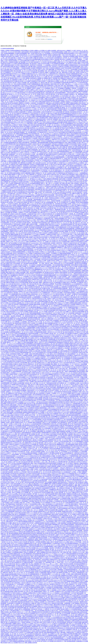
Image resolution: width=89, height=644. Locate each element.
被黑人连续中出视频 (36, 557)
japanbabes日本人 (35, 243)
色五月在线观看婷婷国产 (63, 530)
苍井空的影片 (19, 109)
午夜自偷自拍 (34, 609)
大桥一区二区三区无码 (30, 300)
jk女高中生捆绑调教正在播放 (28, 173)
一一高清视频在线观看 (23, 380)
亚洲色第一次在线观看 (77, 88)
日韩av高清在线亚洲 (17, 595)
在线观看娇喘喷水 (67, 284)
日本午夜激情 (52, 557)
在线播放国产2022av (80, 221)
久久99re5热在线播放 (73, 452)
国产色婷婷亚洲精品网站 (9, 456)
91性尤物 (59, 533)
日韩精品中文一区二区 (41, 173)
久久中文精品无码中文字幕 (75, 161)
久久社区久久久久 (59, 616)
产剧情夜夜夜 (33, 143)
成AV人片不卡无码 (30, 102)
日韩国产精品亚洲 (68, 186)
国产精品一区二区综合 (57, 208)
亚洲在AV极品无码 (10, 281)
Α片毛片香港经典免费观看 (74, 395)
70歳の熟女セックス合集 (71, 84)
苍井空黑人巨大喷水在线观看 (12, 562)
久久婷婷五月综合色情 (42, 529)
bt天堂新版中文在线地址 (18, 91)
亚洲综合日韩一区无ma (21, 511)
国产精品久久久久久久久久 (7, 93)
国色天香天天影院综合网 (49, 189)
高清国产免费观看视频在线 (34, 84)
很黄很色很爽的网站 (52, 530)
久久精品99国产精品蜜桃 (7, 472)
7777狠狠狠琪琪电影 (73, 456)
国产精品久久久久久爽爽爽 (19, 74)
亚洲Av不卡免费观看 (20, 341)
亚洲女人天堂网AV (23, 449)
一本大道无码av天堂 (25, 176)
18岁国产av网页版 (10, 422)
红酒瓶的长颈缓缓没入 (14, 460)
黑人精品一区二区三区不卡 (26, 239)
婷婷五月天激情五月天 (22, 385)
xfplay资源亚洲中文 (9, 293)
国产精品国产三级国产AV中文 (56, 535)
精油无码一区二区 (24, 275)
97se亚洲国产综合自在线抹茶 (23, 366)
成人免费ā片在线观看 (51, 51)
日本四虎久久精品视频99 (81, 105)
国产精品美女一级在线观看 (78, 370)
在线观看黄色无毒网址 (15, 354)
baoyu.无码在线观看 (76, 624)
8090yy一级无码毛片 (35, 437)
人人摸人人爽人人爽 (45, 462)
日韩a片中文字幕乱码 (52, 600)
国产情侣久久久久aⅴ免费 (41, 77)
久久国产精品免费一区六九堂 (62, 561)
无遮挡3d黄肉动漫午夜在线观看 (23, 507)
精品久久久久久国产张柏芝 (70, 259)
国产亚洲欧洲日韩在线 (18, 81)
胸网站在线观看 (56, 471)
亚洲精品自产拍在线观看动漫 (46, 285)
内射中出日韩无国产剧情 (71, 61)
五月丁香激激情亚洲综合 (63, 317)
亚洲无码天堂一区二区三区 (39, 110)
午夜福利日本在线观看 (49, 510)
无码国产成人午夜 (32, 449)
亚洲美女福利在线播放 (14, 173)
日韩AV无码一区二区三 (64, 119)
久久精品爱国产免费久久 (67, 90)
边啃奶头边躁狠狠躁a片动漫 (40, 495)
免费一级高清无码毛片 (52, 459)
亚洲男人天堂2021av (35, 624)
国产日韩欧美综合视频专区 (16, 166)
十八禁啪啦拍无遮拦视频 (33, 545)
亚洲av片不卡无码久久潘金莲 (44, 595)
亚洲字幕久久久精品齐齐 (17, 58)
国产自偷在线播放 (30, 192)
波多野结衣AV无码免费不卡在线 (80, 310)
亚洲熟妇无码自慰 (58, 555)
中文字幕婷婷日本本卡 (42, 132)
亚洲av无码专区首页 (46, 498)
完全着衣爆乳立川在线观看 (14, 603)
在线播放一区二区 (9, 634)
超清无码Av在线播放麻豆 (35, 367)
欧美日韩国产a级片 (21, 328)
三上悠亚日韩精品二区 (39, 562)
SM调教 (65, 52)
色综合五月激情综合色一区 (29, 364)
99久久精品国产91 (39, 175)
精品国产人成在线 (14, 609)
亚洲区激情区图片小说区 (18, 86)
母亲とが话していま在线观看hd (22, 277)
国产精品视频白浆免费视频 (33, 587)
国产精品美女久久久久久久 (67, 213)
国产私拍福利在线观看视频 (77, 358)
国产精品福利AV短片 (8, 157)
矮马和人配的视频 (80, 571)
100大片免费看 (29, 253)
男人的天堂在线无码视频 (40, 561)
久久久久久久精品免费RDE (39, 97)
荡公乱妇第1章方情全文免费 (50, 533)
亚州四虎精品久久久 (58, 420)
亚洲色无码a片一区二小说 (61, 170)
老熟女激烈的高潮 (39, 382)
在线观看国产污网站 (77, 392)
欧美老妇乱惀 (5, 169)
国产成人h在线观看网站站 (67, 124)
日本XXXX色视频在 (43, 627)
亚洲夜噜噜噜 (65, 516)
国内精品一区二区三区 (19, 293)
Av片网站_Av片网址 (76, 472)
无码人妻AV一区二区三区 (72, 443)
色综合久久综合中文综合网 (20, 542)
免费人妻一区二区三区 (76, 296)
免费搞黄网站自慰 (83, 619)
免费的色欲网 (67, 195)
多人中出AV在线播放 (64, 536)
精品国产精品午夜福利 (33, 252)
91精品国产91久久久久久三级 (24, 141)
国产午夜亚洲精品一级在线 (18, 583)
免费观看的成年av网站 (28, 463)
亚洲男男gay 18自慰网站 (59, 469)
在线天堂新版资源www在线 (51, 86)
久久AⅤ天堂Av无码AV (25, 348)
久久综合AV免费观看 (30, 115)
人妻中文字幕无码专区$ (50, 446)
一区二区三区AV (26, 424)
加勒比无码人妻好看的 (32, 511)
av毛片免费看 (39, 323)
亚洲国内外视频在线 (27, 500)
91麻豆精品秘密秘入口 (20, 147)
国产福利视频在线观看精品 (72, 543)
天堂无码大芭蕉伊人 (30, 274)
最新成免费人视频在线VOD (41, 207)
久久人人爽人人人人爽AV (52, 564)
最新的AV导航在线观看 (49, 135)
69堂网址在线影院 (35, 406)
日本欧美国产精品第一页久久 (8, 440)
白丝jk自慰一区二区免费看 (46, 325)
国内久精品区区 (53, 552)
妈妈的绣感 (54, 256)
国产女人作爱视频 (19, 479)
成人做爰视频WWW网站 (16, 80)
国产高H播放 (42, 536)
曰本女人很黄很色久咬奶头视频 (55, 603)
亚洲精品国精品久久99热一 (68, 366)
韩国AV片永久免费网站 (48, 367)
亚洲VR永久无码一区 (7, 84)
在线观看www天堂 (56, 590)
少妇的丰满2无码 (67, 377)
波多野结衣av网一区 (8, 128)
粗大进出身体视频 (39, 611)
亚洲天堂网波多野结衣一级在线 (63, 310)
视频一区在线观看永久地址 (20, 409)
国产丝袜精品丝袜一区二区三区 (22, 417)
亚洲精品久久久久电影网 (80, 207)
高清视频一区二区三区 (36, 61)
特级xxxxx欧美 (55, 492)
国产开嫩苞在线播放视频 (81, 471)
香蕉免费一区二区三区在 (65, 492)
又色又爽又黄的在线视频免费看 (56, 481)
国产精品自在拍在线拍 (42, 402)
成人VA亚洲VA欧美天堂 (41, 74)
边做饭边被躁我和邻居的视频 (55, 402)
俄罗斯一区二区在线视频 (71, 583)
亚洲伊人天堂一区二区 (81, 503)
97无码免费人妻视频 (43, 491)
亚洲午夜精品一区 (81, 319)
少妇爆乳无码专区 (51, 261)
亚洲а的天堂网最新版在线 (9, 297)
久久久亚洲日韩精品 (22, 306)
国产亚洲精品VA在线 (67, 328)
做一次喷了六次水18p (15, 577)
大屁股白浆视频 (77, 597)
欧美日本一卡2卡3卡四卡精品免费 (52, 576)
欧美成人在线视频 (8, 396)
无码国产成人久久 (63, 163)
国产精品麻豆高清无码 (48, 272)
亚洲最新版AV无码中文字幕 (60, 558)
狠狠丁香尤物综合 (10, 156)
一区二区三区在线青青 (64, 360)
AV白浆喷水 (23, 284)
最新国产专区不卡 (13, 215)
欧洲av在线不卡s (48, 469)
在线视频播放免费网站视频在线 (43, 116)
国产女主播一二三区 (29, 421)
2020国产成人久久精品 (10, 506)
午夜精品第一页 (64, 266)
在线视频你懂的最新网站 (71, 211)
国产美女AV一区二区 (53, 180)
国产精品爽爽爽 (38, 399)
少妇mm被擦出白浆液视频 (66, 634)
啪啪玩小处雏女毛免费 (16, 108)
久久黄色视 (85, 268)
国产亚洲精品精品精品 (31, 401)
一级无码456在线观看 (35, 452)
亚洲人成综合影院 (58, 379)
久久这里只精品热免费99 (25, 373)
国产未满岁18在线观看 (9, 220)
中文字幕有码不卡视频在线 (74, 491)
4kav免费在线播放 (58, 191)
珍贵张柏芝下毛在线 (29, 621)
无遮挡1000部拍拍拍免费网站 (25, 459)
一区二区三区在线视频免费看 (43, 415)
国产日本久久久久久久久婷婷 (12, 398)
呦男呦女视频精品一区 (17, 137)
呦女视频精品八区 (57, 96)
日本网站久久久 (43, 252)
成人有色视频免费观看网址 (58, 157)
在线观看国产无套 (14, 418)
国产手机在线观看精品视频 (64, 600)
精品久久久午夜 (46, 422)
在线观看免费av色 (53, 339)
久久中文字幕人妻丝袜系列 (54, 328)
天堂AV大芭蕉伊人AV (10, 110)
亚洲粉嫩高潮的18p (39, 551)
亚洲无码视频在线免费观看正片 (52, 124)
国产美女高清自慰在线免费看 (47, 608)
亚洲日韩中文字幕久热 (50, 611)
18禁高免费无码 (75, 265)
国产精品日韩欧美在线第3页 (51, 154)
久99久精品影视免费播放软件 (8, 507)
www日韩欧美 (36, 455)
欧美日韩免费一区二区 (47, 306)
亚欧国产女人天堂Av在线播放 (21, 157)
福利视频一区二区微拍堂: (72, 431)
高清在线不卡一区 (38, 62)
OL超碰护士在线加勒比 (67, 590)
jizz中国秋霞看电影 (47, 366)
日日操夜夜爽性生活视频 (60, 282)
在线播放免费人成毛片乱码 (20, 183)
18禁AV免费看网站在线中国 (35, 612)
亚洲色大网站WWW (63, 456)
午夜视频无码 (56, 306)
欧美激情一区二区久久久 (73, 439)
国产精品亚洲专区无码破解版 (30, 606)
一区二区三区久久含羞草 (27, 332)
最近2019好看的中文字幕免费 (48, 396)
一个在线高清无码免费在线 (52, 478)
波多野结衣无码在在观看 (63, 625)
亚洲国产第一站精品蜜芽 (8, 198)
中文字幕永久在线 (16, 326)
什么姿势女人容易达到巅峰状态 (26, 268)
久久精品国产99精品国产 (20, 471)
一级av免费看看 (39, 154)
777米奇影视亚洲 (83, 439)
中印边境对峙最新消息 (34, 134)
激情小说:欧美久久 (47, 373)
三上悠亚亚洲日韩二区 (27, 169)
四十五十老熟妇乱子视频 (77, 361)
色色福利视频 (33, 256)
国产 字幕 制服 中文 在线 (33, 608)
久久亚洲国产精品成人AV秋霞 (39, 245)
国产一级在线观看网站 (71, 369)
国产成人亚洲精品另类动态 (43, 457)
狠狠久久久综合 (82, 64)
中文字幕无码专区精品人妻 (60, 294)
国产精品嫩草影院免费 (73, 421)
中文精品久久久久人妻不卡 (59, 554)
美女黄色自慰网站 (35, 170)
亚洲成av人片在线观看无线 (15, 278)
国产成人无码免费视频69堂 (66, 453)
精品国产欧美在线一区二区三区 (80, 108)
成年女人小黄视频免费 (35, 96)
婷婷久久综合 (53, 236)
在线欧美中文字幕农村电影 (55, 207)
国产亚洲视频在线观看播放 (20, 319)
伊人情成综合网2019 (41, 414)
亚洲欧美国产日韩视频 (53, 500)
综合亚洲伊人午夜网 (33, 409)
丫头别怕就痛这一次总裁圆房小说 (24, 584)
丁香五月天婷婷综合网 (52, 357)
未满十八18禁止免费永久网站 (79, 96)
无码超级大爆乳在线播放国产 (35, 422)
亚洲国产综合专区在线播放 (19, 377)
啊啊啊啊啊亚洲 (38, 269)
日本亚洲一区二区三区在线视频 (71, 58)
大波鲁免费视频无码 (34, 157)
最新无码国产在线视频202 (25, 185)
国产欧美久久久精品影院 (18, 150)
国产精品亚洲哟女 (12, 116)
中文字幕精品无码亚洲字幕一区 (17, 210)
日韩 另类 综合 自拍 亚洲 (34, 590)
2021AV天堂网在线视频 (32, 377)
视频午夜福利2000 (10, 272)
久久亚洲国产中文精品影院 (76, 625)
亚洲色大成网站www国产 (32, 90)
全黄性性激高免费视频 (55, 449)
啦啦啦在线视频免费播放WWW (57, 172)
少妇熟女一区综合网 (39, 469)
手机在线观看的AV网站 (35, 504)
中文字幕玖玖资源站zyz (16, 593)
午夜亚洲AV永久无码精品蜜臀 (71, 596)
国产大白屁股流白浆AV (38, 605)
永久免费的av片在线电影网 (10, 452)
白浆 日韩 (26, 592)
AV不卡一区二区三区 (62, 393)
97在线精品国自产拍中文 (58, 543)
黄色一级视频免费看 (17, 336)
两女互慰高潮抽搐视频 (63, 113)
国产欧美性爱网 (4, 125)
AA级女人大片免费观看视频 (7, 511)
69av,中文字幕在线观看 (19, 102)
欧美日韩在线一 (83, 103)
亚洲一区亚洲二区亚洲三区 (79, 72)
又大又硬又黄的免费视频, (76, 151)
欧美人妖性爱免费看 (22, 363)
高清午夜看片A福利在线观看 (21, 52)
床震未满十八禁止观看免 (54, 529)
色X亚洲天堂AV (79, 535)
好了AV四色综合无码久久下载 (44, 465)
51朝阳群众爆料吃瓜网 (54, 118)
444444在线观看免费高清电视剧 (60, 255)
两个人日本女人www (39, 161)
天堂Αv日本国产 (62, 522)
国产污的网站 (29, 351)
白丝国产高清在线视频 (66, 68)
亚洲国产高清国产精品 (42, 328)
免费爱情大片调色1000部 (12, 186)
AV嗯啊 (33, 116)
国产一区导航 (26, 503)
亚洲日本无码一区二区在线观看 (43, 53)
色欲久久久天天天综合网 (63, 234)
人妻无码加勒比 (45, 560)
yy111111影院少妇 (56, 574)
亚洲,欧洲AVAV (77, 138)
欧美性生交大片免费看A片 (13, 172)
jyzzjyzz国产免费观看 (77, 59)
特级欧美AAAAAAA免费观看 (48, 358)
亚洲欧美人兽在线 (18, 364)
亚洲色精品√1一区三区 (34, 386)
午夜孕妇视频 (74, 69)
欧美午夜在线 (23, 541)
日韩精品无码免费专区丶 (76, 237)
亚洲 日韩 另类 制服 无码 (54, 80)
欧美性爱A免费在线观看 (10, 405)
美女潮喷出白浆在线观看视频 (80, 316)
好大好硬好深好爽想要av (24, 487)
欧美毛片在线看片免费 (38, 567)
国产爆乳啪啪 (40, 443)
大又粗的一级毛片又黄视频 (13, 492)
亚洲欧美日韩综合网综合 (58, 589)
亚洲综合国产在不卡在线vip (60, 258)
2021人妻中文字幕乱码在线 (72, 380)
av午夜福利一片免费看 (50, 393)
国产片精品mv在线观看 (21, 83)
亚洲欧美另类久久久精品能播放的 (76, 250)
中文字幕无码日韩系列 (19, 358)
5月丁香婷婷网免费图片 (45, 574)
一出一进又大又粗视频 (82, 55)
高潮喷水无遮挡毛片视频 (78, 514)
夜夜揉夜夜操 (71, 105)
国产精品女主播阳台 (23, 436)
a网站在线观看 (16, 541)
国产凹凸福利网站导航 (50, 487)
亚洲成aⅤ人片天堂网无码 (72, 102)
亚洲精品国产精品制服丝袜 (80, 157)
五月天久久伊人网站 (26, 484)
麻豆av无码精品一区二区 (20, 88)
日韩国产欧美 (38, 635)
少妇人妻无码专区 (22, 233)
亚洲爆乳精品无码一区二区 (29, 465)
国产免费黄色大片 (21, 226)
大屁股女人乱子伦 (76, 204)
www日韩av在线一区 (59, 285)
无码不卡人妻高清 (42, 214)
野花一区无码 (40, 126)
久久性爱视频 (23, 322)
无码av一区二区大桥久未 (51, 239)
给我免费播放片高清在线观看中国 (34, 344)
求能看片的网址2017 (35, 211)
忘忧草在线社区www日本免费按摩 (15, 404)
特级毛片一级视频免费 (55, 210)
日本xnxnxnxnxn (34, 599)
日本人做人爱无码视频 (61, 240)
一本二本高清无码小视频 (51, 520)
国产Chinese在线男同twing (74, 497)
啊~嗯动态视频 (34, 430)
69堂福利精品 (63, 433)
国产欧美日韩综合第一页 (21, 188)
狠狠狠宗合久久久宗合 (82, 304)
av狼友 (79, 428)
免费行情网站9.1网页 (8, 417)
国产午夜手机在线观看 (44, 52)
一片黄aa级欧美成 (10, 194)
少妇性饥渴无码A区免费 (47, 259)
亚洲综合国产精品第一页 (42, 125)
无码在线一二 (41, 609)
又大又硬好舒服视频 (63, 351)
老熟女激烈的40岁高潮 (82, 293)
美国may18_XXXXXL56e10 (44, 606)
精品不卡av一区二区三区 (63, 223)
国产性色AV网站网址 (38, 616)
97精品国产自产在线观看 (40, 160)
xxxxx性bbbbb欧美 (49, 532)
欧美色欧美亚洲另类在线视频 (16, 625)
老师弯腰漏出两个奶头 (16, 519)
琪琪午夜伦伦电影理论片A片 (67, 471)
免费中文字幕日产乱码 (80, 422)
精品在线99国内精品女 (60, 355)
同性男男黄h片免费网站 (62, 619)
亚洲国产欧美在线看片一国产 (43, 115)
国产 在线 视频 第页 (71, 462)
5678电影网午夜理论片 (24, 148)
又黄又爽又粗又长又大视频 (60, 87)
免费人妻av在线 (73, 223)
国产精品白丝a (82, 578)
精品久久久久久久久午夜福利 (58, 597)
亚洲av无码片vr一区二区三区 (13, 481)
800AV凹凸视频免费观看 (21, 281)
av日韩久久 (38, 350)
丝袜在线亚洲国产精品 (37, 558)
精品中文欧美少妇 (22, 497)
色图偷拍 (77, 581)
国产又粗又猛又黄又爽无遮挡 (26, 462)
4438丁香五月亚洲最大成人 (32, 548)
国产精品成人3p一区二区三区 (14, 94)
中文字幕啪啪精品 (63, 417)
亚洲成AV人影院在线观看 (34, 112)
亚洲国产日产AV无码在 (65, 631)
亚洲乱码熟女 (30, 124)
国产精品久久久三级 (76, 347)
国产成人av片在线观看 (31, 444)
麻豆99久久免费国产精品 (22, 564)
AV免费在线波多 (7, 258)
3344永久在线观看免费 (12, 97)
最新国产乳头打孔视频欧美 (12, 395)
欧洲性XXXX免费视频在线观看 (49, 635)
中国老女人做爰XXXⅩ (52, 299)
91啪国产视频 (24, 338)
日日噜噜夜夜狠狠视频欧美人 (71, 570)
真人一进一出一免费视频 (37, 510)
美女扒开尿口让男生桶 (46, 208)
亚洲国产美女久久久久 (34, 376)
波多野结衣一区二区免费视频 (63, 358)
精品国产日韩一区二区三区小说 (8, 619)
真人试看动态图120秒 (55, 266)
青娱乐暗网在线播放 (67, 376)
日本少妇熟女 (31, 338)
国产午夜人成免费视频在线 (27, 635)
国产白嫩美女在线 (32, 638)
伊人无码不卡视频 (60, 319)
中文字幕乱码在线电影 (20, 93)
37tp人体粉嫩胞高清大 (13, 275)
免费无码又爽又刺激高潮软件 (8, 109)
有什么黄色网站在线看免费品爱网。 (30, 264)
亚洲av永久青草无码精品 (24, 294)
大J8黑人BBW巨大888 (42, 108)
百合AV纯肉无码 (56, 194)
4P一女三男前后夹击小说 (65, 233)
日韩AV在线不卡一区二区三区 (78, 160)
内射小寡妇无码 (41, 213)
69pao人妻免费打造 (51, 584)
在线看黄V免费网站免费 (39, 278)
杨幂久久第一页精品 (59, 71)
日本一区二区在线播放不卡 (61, 455)
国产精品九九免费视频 (19, 67)
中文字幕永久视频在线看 (27, 392)
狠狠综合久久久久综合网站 (19, 258)
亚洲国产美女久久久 (19, 643)
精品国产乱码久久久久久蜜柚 (62, 542)
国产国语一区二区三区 (55, 549)
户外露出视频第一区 (83, 61)
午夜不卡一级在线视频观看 (76, 185)
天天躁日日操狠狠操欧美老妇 (27, 301)
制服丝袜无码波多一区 (66, 220)
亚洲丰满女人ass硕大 (72, 595)
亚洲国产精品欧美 (76, 81)
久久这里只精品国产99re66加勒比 (9, 475)
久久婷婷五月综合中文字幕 (35, 456)
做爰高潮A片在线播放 (15, 280)
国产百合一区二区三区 (55, 615)
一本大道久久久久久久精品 (25, 97)
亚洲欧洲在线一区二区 (6, 106)
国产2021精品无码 (12, 360)
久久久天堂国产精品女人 (66, 399)
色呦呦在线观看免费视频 (22, 134)
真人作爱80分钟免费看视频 (19, 334)
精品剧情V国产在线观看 (14, 350)
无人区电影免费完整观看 (60, 99)
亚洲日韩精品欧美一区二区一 (79, 150)
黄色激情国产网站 (52, 303)
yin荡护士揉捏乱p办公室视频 (38, 527)
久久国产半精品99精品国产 (71, 487)
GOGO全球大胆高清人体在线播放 (79, 631)
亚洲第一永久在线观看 (42, 303)
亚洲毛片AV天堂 (10, 352)
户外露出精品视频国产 (37, 519)
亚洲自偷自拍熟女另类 (26, 546)
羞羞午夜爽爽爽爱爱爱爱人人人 (59, 638)
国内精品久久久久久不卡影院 (70, 580)
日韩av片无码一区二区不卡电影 (34, 471)
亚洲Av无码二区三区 (8, 508)
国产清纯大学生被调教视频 (18, 192)
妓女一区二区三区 (45, 56)
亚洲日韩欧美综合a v (63, 482)
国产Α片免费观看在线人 (54, 517)
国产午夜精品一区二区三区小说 (60, 390)
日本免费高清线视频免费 (30, 87)
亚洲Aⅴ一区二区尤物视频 (57, 88)
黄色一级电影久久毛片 (38, 135)
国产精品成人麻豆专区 (56, 371)
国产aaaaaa (57, 192)
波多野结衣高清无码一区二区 (69, 513)
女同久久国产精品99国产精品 (40, 339)
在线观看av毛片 (20, 303)
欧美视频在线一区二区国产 (75, 268)
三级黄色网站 (66, 587)
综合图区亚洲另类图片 (24, 182)
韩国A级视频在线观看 (41, 247)
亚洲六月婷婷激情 (41, 357)
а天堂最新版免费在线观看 (40, 332)
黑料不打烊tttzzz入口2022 (14, 447)
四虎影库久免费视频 (34, 325)
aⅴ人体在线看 (66, 348)
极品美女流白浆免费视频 (81, 264)
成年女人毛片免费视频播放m (76, 441)
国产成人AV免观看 (78, 320)
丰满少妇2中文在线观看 (29, 613)
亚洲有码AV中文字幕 (18, 87)
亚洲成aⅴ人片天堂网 (23, 59)
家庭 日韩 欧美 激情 (11, 221)
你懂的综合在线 (34, 417)
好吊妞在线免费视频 (83, 69)
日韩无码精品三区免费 (55, 434)
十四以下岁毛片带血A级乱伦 (68, 55)
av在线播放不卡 (9, 218)
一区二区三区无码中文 (19, 548)
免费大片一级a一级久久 (46, 183)
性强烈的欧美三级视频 (35, 78)
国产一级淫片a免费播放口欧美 (41, 552)
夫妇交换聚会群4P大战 (56, 297)
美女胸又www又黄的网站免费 (58, 462)
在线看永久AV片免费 (20, 444)
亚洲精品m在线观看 (58, 259)
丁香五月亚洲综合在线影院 (20, 84)
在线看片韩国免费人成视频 (54, 466)
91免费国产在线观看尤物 (52, 105)
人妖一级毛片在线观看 (27, 287)
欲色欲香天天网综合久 (12, 268)
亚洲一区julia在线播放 (77, 618)
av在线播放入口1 (14, 373)
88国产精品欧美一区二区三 (35, 380)
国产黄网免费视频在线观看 (7, 479)
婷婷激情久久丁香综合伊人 (70, 291)
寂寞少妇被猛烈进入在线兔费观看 (40, 488)
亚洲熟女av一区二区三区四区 (13, 392)
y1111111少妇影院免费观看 (35, 420)
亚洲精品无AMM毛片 (42, 581)
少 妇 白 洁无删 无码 (8, 304)
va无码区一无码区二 (77, 315)
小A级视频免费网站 (31, 328)
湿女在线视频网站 (9, 325)
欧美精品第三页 (50, 214)
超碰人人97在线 (17, 75)
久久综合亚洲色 (6, 427)
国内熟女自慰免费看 (40, 555)
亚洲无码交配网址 (81, 371)
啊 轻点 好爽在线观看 (22, 597)
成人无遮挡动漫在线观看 (32, 334)
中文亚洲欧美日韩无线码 (43, 615)
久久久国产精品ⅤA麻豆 (81, 121)
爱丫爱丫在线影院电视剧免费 (49, 109)
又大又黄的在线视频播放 (57, 457)
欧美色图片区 (18, 468)
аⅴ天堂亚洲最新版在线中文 (61, 227)
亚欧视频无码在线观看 (41, 538)
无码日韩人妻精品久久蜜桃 (42, 266)
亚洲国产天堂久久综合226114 (50, 307)
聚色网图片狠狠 (77, 634)
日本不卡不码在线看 (15, 105)
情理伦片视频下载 (62, 148)
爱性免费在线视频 (38, 354)
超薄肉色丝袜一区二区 (37, 294)
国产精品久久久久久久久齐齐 (23, 195)
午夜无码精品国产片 (10, 584)
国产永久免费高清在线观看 (26, 562)
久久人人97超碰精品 (54, 593)
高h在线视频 (63, 194)
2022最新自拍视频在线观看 (14, 161)
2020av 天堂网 (32, 369)
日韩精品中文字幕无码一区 (23, 229)
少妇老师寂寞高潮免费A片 (65, 447)
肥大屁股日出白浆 (35, 106)
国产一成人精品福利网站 (71, 167)
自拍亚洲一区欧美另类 (56, 243)
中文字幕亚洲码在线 (60, 173)
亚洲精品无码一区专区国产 (41, 634)
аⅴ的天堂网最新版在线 (34, 205)
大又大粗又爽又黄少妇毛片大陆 (45, 87)
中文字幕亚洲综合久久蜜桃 (14, 287)
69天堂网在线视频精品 (22, 619)
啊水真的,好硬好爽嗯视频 (69, 501)
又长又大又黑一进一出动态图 (52, 128)
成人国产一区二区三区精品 (43, 434)
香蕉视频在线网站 (58, 587)
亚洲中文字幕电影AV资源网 (28, 247)
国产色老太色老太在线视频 (43, 364)
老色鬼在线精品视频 (75, 67)
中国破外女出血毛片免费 (15, 231)
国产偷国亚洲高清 (11, 179)
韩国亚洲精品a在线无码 (68, 207)
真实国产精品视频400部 (69, 571)
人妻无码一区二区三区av (7, 542)
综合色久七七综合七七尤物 (58, 156)
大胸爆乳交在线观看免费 (67, 517)
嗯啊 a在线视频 (59, 510)
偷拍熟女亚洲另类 (5, 317)
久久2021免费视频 (33, 236)
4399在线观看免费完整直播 (28, 77)
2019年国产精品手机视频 (72, 437)
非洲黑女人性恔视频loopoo (64, 382)
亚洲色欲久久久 (79, 475)
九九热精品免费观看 (35, 508)
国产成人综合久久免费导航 (26, 596)
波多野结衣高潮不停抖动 (50, 199)
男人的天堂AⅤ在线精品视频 (44, 514)
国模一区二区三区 (13, 159)
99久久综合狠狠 (47, 589)
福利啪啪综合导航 (80, 140)
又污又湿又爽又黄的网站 (9, 599)
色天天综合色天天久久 (47, 61)
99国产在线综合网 (83, 456)
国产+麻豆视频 (49, 596)
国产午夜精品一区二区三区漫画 (76, 255)
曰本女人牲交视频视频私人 (79, 476)
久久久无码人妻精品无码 (60, 75)
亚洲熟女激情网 (83, 265)
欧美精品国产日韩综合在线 (78, 352)
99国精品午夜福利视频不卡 (59, 479)
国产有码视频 (62, 560)
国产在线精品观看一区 (49, 192)
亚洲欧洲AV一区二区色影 (75, 584)
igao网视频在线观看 (79, 229)
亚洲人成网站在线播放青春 (23, 164)
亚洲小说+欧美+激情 (19, 119)
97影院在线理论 (30, 390)
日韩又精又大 (70, 164)
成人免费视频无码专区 (33, 156)
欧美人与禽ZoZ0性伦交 (9, 249)
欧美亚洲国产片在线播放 (17, 402)
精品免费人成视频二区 (65, 231)
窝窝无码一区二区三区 (14, 573)
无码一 (10, 150)
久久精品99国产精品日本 (46, 205)
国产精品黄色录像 (76, 520)
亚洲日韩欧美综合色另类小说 (79, 500)
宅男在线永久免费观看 (57, 144)
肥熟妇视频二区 (52, 69)
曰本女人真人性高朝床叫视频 (56, 269)
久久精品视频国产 (44, 172)
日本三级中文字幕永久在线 (39, 169)
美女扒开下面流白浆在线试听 (58, 415)
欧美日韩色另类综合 (46, 418)
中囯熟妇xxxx (10, 355)
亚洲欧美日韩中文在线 (37, 280)
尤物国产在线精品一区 (53, 495)
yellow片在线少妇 (83, 431)
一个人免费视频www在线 (73, 383)
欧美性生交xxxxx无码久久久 (46, 262)
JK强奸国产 (36, 122)
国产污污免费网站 (71, 202)
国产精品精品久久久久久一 (73, 173)
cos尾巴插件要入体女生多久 (21, 325)
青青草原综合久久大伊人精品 (47, 455)
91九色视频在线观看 (27, 455)
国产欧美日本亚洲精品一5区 (80, 179)
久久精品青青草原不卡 (8, 189)
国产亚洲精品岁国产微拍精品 (39, 500)
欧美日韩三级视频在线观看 (7, 457)
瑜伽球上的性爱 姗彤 (59, 246)
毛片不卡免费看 (67, 335)
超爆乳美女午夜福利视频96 (21, 296)
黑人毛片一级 (78, 398)
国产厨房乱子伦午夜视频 (47, 641)
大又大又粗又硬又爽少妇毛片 (13, 284)
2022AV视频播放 (28, 135)
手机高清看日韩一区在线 (23, 452)
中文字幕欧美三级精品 (22, 386)
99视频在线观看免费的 (78, 125)
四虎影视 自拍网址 (14, 62)
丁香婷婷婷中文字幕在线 (42, 220)
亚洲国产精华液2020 (37, 373)
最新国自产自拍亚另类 (47, 350)
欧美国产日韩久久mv (8, 643)
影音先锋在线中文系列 (6, 539)
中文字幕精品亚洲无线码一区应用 (42, 119)
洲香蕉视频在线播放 (28, 137)
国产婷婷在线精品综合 (70, 363)
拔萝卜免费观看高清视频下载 (80, 586)
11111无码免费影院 (39, 520)
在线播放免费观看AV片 (13, 408)
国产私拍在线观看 (55, 102)
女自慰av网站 (4, 606)
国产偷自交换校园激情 (46, 144)
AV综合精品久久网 (26, 371)
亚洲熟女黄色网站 (28, 628)
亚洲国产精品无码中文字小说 (25, 99)
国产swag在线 (32, 323)
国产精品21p (68, 481)
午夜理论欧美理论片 (8, 224)
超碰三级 (84, 519)
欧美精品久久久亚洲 (30, 154)
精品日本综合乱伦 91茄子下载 (23, 309)
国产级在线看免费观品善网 (57, 345)
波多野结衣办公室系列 (77, 613)
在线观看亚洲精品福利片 (23, 64)
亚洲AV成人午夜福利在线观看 (66, 299)
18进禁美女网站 (8, 75)
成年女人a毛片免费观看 (14, 322)
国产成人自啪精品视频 (48, 227)
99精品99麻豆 (54, 84)
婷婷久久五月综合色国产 (21, 156)
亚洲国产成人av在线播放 (68, 252)
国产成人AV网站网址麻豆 (25, 234)
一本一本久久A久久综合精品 (19, 453)
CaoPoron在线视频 (71, 430)
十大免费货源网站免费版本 (9, 167)
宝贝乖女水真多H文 (26, 299)
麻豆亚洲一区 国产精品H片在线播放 (60, 94)
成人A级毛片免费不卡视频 (30, 58)
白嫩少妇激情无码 (7, 86)
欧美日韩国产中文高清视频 (48, 237)
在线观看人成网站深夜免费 (71, 345)
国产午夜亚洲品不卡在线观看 (30, 138)
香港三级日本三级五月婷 (22, 118)
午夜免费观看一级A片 (59, 215)
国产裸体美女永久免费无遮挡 (16, 621)
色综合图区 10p (72, 239)
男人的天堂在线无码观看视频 (9, 497)
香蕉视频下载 (56, 78)
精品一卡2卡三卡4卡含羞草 (50, 121)
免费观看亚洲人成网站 (33, 539)
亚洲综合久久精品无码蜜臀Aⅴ (33, 475)
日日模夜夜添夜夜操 (15, 555)
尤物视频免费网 (45, 433)
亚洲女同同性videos (57, 475)
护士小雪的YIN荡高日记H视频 (47, 122)
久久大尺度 (68, 215)
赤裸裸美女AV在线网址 (24, 103)
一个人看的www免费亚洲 (8, 188)
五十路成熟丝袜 (9, 586)
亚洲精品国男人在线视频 (76, 530)
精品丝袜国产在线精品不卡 (29, 529)
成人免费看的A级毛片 (47, 78)
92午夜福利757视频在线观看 (17, 570)
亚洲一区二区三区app (19, 634)
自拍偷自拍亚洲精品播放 (10, 574)
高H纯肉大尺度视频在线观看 (37, 164)
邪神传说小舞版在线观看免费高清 (20, 335)
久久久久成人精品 (16, 72)
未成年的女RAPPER (56, 116)
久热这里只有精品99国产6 (81, 118)
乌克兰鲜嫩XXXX (67, 312)
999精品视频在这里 (41, 91)
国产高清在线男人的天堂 (42, 517)
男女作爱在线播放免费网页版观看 (78, 100)
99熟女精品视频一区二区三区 (21, 71)
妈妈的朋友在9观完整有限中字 (73, 172)
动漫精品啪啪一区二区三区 (44, 166)
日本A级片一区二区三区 (45, 90)
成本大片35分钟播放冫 (23, 538)
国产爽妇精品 (56, 399)
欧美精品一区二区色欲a (44, 597)
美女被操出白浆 (43, 466)
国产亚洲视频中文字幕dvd (49, 147)
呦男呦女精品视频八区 (64, 573)
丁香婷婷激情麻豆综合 (38, 199)
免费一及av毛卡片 (13, 259)
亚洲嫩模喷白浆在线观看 (8, 129)
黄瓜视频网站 (24, 172)
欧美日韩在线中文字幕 (11, 363)
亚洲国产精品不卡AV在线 (74, 393)
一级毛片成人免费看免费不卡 (48, 319)
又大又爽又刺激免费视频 (27, 342)
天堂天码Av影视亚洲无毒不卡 (72, 285)
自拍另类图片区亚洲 (69, 592)
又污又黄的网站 (68, 606)
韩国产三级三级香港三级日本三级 (13, 637)
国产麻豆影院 (81, 580)
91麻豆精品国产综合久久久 (23, 179)
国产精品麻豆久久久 (82, 565)
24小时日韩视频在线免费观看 (57, 64)
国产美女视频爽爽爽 (73, 351)
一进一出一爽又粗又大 (12, 488)
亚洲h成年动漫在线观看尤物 (74, 567)
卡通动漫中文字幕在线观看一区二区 (21, 106)
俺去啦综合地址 (18, 131)
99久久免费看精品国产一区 (46, 293)
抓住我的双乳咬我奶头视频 (58, 465)
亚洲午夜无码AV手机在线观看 (59, 326)
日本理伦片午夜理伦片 (82, 462)
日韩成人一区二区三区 (16, 482)
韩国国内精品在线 (84, 568)
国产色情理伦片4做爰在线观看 (19, 545)
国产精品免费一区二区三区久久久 (63, 386)
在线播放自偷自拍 (68, 586)
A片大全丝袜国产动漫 (71, 465)
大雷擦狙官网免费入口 (81, 176)
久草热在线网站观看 (25, 61)
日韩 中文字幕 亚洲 (82, 297)
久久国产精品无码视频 (32, 427)
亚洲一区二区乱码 (78, 402)
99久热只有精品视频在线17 (73, 450)
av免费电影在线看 (50, 355)
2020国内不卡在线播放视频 (58, 624)
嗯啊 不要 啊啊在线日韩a (32, 341)
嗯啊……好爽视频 (40, 224)
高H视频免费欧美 (46, 424)
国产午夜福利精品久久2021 (39, 522)
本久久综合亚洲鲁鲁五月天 (39, 185)
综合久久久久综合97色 (41, 613)
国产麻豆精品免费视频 (12, 533)
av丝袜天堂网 (52, 508)
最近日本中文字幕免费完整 (32, 466)
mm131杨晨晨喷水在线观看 (65, 287)
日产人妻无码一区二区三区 (44, 638)
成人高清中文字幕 (29, 269)
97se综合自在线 (51, 361)
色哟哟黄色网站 (62, 154)
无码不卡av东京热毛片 (73, 52)
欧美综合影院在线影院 (51, 463)
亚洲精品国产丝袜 (49, 218)
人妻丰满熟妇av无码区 (10, 618)
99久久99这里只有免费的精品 (36, 275)
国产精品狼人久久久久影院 (77, 357)
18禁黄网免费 (34, 627)
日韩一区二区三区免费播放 (29, 431)
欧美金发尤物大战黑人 (76, 329)
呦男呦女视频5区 (26, 527)
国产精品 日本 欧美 (24, 418)
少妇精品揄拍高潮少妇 (17, 476)
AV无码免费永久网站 (78, 71)
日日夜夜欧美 (69, 179)
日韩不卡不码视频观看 (45, 156)
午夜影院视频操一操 (16, 455)
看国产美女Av (31, 370)
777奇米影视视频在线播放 (56, 52)
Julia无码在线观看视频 (76, 278)
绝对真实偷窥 (42, 417)
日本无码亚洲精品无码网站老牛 (15, 441)
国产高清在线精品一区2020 (62, 100)
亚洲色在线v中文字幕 (61, 439)
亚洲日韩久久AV (39, 274)
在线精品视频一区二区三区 (81, 541)
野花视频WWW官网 (14, 290)
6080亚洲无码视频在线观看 (14, 236)
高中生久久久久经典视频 (68, 475)
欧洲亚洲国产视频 (54, 106)
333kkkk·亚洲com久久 (58, 412)
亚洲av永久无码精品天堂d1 (53, 97)
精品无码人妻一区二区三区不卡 (62, 385)
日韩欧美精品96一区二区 (12, 522)
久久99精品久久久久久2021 (63, 281)
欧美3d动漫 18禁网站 (50, 249)
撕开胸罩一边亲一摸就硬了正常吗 (13, 201)
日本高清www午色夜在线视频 (76, 507)
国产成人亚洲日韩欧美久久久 (30, 191)
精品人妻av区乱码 (74, 478)
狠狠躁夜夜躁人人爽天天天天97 (47, 408)
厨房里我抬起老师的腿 (28, 246)
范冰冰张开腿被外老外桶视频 (19, 390)
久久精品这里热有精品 (10, 262)
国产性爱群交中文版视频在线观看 (64, 344)
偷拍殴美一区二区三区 (42, 80)
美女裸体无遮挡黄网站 (79, 246)
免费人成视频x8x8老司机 (31, 643)
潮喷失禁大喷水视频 (28, 495)
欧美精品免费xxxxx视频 (27, 469)
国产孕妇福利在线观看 (27, 339)
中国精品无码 (81, 513)
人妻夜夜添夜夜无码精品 (7, 364)
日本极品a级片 (33, 490)
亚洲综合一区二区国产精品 (34, 560)
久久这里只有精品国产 (69, 269)
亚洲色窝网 (45, 612)
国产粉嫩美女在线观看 (80, 205)
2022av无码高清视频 (6, 217)
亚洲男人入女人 (60, 261)
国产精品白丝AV (26, 557)
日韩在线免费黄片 (71, 135)
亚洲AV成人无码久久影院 (18, 401)
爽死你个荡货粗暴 (55, 59)
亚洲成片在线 (11, 514)
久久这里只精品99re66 (35, 178)
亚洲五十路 (71, 422)
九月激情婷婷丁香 (10, 227)
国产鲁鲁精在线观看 (66, 392)
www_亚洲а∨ (58, 562)
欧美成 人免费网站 (21, 389)
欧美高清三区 (25, 236)
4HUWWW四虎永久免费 (24, 379)
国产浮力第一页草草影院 (42, 506)
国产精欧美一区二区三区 (66, 108)
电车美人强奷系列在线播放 (50, 62)
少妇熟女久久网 (65, 271)
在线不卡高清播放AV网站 (16, 503)
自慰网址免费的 (60, 487)
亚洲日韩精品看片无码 (69, 221)
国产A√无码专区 (81, 258)
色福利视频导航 (38, 189)
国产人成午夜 (38, 543)
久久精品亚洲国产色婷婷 (46, 479)
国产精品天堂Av (5, 62)
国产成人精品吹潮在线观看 (55, 637)
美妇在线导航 (8, 529)
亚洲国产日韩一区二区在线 (24, 116)
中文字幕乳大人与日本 (77, 180)
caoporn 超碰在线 (25, 151)
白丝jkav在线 (63, 280)
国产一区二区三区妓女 (54, 125)
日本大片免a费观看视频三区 (32, 570)
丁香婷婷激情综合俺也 (51, 383)
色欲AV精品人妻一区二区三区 (29, 94)
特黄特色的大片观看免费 (44, 138)
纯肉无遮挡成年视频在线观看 (60, 205)
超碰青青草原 (56, 296)
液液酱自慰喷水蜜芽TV (67, 511)
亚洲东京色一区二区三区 (56, 513)
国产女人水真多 (38, 246)
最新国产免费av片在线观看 (13, 411)
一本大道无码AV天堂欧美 (71, 64)
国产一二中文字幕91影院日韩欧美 (70, 504)
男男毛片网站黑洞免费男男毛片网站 (26, 329)
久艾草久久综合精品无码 (47, 437)
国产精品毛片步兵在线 (72, 545)
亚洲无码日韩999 (36, 474)
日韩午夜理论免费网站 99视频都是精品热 (68, 65)
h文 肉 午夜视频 (24, 492)
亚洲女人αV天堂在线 (45, 618)
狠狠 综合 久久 (67, 532)
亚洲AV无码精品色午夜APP (19, 361)
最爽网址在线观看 (28, 355)
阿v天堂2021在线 (44, 501)
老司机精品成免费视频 (79, 564)
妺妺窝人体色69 (4, 621)
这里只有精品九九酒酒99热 (9, 164)
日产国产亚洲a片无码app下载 (34, 240)
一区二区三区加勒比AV (46, 134)
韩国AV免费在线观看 (76, 574)
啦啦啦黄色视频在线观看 (50, 275)
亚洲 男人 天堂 (4, 463)
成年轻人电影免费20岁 (14, 151)
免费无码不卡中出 (56, 140)
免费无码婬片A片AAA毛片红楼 (31, 140)
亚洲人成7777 (18, 299)
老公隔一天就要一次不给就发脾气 (77, 516)
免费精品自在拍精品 (51, 234)
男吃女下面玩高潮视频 (72, 134)
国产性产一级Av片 (44, 570)
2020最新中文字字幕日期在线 (69, 297)
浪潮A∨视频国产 (36, 141)
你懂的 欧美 (22, 100)
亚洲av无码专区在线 (14, 348)
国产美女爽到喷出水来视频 (11, 112)
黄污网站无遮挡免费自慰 (23, 143)
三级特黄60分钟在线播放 (27, 161)
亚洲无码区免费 (12, 328)
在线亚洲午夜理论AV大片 (54, 581)
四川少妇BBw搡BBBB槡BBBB (73, 479)
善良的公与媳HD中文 (63, 527)
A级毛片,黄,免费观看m (33, 262)
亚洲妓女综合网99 (78, 495)
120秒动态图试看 (69, 166)
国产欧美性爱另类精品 (54, 627)
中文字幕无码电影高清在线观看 (64, 290)
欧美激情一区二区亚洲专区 (38, 320)
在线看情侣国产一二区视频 (7, 296)
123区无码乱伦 (19, 194)
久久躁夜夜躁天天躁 (53, 72)
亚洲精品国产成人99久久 (20, 199)
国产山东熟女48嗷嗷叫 (69, 535)
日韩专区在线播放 (34, 52)
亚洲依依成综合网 (71, 628)
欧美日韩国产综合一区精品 (60, 568)
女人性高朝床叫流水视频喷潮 (10, 211)
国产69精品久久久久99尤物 (74, 387)
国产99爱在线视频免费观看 (34, 313)
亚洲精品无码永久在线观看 (18, 269)
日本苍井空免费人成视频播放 (56, 570)
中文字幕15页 (74, 367)
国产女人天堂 (46, 354)
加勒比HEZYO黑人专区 (9, 195)
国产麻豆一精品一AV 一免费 (30, 194)
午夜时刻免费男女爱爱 (8, 67)
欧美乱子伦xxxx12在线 (30, 220)
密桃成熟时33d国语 (74, 175)
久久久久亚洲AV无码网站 (22, 312)
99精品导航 (45, 398)
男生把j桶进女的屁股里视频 (36, 227)
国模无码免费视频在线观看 (25, 522)
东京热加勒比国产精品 (8, 513)
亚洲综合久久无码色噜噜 (80, 576)
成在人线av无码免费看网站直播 (55, 77)
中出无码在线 (35, 347)
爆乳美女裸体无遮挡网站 (45, 389)
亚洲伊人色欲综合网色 (13, 551)
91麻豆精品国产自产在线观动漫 (78, 348)
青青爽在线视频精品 (15, 51)
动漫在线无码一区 (48, 336)
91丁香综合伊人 (12, 309)
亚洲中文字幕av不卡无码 (78, 447)
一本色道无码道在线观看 (65, 500)
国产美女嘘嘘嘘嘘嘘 (6, 269)
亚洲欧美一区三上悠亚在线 (38, 153)
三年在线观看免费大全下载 (14, 527)
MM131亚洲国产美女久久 (21, 180)
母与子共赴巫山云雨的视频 (15, 463)
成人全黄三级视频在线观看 (71, 412)
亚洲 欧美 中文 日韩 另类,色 (40, 113)
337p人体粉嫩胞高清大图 (52, 490)
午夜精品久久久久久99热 (78, 552)
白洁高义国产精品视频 (81, 135)
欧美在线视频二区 (45, 211)
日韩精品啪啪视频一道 (16, 469)
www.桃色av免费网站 (60, 545)
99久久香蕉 (34, 221)
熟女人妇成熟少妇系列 (39, 532)
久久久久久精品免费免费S (14, 530)
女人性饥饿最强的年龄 (25, 450)
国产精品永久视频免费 (26, 460)
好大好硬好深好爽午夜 (34, 288)
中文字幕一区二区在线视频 (68, 313)
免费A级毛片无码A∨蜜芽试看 (51, 231)
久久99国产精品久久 (62, 239)
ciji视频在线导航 (70, 632)
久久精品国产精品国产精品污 (44, 300)
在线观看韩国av (33, 242)
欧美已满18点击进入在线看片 (66, 490)
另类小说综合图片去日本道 (39, 163)
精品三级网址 (33, 215)
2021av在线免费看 (46, 428)
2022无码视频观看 (52, 247)
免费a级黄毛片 (64, 422)
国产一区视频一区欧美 (27, 354)
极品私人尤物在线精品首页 (48, 93)
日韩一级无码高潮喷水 (32, 83)
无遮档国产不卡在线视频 (81, 300)
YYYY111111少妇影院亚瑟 (63, 199)
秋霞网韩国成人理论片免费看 (40, 485)
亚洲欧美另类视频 (10, 282)
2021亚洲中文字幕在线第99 (14, 433)
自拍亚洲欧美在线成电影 (42, 404)
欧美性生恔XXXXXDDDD (19, 581)
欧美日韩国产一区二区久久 (29, 595)
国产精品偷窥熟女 (82, 545)
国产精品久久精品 (41, 204)
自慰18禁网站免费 (79, 615)
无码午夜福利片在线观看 (27, 411)
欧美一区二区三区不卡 (44, 236)
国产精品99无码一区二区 (17, 399)
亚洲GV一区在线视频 (35, 259)
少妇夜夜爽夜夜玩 (45, 106)
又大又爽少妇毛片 (23, 159)
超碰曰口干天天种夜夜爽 (68, 474)
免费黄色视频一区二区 (6, 271)
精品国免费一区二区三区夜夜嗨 (61, 336)
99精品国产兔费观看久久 (45, 140)
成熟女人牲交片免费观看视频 (57, 354)
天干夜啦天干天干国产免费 (81, 332)
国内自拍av (36, 628)
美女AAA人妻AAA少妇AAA (37, 186)
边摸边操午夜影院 (13, 449)
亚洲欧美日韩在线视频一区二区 (30, 250)
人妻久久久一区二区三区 (20, 218)
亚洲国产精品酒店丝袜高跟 (81, 191)
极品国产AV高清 (51, 578)
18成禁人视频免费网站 (9, 341)
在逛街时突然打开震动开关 (21, 323)
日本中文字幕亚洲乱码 (53, 131)
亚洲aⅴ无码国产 (39, 192)
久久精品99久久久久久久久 (33, 396)
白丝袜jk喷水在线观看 (20, 214)
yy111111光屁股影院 (46, 88)
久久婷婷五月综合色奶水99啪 (75, 182)
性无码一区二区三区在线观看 (12, 100)
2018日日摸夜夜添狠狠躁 (33, 497)
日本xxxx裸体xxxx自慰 (42, 221)
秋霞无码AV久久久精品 (59, 374)
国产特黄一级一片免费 (42, 198)
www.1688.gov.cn (49, 555)
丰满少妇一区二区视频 (43, 242)
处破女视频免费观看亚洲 (50, 632)
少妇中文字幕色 (57, 313)
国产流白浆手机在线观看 (12, 103)
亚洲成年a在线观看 (38, 589)
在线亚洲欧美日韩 (25, 481)
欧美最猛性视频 (59, 265)
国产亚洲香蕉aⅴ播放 (54, 433)
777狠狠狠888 (64, 80)
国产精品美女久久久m (37, 217)
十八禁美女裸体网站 (35, 503)
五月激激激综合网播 (65, 498)
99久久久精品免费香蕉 (27, 530)
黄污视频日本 (24, 447)
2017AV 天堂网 (67, 555)
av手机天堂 (20, 405)
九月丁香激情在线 (50, 268)
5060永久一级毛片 (58, 262)
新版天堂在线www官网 (72, 87)
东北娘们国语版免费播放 (63, 446)
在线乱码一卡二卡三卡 (46, 178)
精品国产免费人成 (20, 110)
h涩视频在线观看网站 (69, 525)
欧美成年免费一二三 (49, 616)
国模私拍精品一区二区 (30, 443)
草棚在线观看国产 (76, 169)
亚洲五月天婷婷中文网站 (30, 625)
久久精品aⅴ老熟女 (22, 374)
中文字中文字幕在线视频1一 (14, 68)
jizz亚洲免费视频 (18, 412)
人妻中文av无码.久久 (49, 443)
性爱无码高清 (66, 331)
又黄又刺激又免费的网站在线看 (75, 189)
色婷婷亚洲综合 (62, 577)
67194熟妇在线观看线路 (62, 508)
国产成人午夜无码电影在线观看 (18, 427)
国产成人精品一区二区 (14, 338)
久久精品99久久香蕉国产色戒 (59, 134)
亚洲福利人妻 (40, 315)
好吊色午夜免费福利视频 (34, 59)
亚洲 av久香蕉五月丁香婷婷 (16, 125)
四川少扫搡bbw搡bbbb (11, 523)
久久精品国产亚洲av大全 (56, 376)
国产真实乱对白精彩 (17, 529)
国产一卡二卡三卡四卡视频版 (68, 309)
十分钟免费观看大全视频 (50, 126)
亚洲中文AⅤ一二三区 (22, 612)
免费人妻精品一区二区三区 (57, 364)
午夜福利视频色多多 (26, 280)
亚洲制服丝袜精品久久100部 (8, 180)
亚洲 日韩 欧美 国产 (40, 482)
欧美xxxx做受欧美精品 (22, 600)
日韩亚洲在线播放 (39, 421)
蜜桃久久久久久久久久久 (82, 309)
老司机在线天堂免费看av (53, 468)
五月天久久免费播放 (43, 409)
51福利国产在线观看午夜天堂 (54, 411)
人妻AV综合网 (21, 466)
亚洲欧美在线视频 (56, 366)
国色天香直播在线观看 (28, 189)
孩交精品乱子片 (14, 379)
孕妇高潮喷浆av (78, 548)
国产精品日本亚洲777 (42, 81)
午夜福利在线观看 (25, 68)
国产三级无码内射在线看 (28, 482)
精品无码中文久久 (27, 109)
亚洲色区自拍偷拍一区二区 (59, 430)
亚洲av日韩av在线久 (78, 344)
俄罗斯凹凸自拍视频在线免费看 (19, 536)
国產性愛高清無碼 (55, 159)
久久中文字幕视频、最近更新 (47, 548)
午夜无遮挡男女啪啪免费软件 (30, 405)
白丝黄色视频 (11, 608)
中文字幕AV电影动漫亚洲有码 (8, 312)
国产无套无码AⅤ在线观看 (52, 536)
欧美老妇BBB (82, 134)
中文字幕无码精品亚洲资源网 (33, 93)
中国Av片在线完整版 (59, 188)
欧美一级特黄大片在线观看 (36, 440)
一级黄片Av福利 (49, 188)
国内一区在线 (31, 53)
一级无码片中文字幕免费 (74, 288)
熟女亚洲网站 (58, 284)
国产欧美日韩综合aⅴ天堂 (39, 459)
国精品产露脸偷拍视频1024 (12, 230)
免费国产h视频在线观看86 (72, 103)
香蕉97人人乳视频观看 (63, 236)
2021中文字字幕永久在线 (61, 497)
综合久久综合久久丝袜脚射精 (27, 408)
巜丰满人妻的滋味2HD (80, 592)
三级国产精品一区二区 (59, 61)
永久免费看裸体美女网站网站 (63, 347)
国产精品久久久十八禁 (40, 310)
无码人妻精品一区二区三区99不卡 (21, 56)
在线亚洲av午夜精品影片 (78, 386)
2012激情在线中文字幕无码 (37, 72)
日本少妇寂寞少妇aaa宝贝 (67, 138)
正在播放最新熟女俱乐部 (55, 516)
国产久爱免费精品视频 (42, 118)
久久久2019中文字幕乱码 (29, 517)
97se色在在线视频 (59, 406)
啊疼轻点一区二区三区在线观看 (42, 621)
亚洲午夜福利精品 (45, 84)
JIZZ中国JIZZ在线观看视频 (57, 621)
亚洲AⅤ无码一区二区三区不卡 (47, 545)
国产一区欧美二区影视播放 (63, 611)
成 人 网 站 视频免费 (29, 175)
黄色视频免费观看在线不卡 (7, 265)
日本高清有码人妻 (8, 571)
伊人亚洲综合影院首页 (60, 602)
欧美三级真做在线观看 (46, 255)
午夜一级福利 (10, 55)
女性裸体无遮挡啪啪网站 (21, 53)
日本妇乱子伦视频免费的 (29, 468)
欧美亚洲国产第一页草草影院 (53, 204)
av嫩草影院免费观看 (82, 91)
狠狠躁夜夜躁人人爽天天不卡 (74, 522)
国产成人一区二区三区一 (32, 525)
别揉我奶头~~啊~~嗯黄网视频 (76, 94)
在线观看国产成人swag (6, 549)
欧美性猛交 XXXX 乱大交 (63, 69)
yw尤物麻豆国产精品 (31, 214)
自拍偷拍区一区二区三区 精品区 (65, 463)
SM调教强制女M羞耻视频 (33, 541)
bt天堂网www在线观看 (65, 198)
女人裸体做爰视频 (43, 341)
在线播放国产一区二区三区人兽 (17, 154)
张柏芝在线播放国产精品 (71, 428)
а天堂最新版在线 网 (18, 568)
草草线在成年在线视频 (50, 186)
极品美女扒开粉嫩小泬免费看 (75, 558)
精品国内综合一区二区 (43, 450)
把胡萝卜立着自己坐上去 (74, 338)
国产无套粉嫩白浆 (13, 182)
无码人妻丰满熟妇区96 (60, 450)
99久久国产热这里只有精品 (79, 551)
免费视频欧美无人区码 (58, 525)
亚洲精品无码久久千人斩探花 (8, 567)
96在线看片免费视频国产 (37, 68)
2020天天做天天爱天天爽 (29, 393)
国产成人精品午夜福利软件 (67, 332)
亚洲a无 (38, 255)
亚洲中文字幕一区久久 (34, 447)
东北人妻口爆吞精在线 (8, 115)
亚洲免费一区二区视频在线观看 (76, 80)
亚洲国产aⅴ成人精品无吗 (35, 237)
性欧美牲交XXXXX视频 (57, 571)
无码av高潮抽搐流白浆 (66, 476)
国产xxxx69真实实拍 (34, 335)
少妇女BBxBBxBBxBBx (76, 199)
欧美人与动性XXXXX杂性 (55, 474)
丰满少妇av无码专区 (72, 256)
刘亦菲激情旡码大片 (43, 535)
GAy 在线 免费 (15, 148)
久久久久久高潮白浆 (15, 145)
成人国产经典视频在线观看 (9, 640)
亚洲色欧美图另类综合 (81, 366)
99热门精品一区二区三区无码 (55, 150)
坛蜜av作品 (76, 434)
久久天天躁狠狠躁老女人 (78, 284)
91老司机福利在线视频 (38, 446)
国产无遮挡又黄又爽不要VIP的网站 (27, 434)
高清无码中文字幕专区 (70, 188)
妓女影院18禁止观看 (58, 596)
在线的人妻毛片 (50, 542)
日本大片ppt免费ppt (63, 245)
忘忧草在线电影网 (36, 433)
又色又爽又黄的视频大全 (42, 329)
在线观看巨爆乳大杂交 (78, 404)
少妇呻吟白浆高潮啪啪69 (39, 355)
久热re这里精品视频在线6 (7, 122)
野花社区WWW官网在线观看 (30, 476)
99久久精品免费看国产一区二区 (72, 354)
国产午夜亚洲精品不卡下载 (26, 113)
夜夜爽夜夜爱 (19, 431)
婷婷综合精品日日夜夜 (75, 317)
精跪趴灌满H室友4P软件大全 (14, 428)
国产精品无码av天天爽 (82, 589)
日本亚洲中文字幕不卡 (37, 371)
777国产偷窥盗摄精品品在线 (37, 182)
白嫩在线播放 (40, 431)
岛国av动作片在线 (31, 255)
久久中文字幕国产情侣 (55, 271)
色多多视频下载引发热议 (31, 210)
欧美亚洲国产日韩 (67, 96)
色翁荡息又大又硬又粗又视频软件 (17, 90)
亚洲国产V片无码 (50, 185)
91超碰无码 (60, 121)
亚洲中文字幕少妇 (52, 160)
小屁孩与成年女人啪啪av (81, 269)
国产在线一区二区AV (72, 389)
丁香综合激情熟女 (59, 195)
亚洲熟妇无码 (64, 132)
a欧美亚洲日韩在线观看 (41, 370)
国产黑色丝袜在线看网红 (53, 226)
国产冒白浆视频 (13, 243)
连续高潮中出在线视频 (68, 56)
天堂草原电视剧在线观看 (25, 395)
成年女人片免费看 (40, 412)
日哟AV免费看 (59, 229)
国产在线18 (30, 387)
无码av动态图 (35, 309)
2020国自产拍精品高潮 (72, 99)
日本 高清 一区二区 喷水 (62, 440)
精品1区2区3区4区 (63, 519)
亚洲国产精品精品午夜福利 (81, 444)
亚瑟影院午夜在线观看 (49, 195)
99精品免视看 (5, 170)
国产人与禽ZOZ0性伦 (60, 443)
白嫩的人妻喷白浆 (30, 224)
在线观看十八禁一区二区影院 (12, 605)
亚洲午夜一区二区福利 (78, 630)
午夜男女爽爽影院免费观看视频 (50, 179)
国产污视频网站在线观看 (68, 300)
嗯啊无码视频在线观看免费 (58, 599)
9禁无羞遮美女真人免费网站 (70, 91)
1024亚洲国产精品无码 (34, 501)
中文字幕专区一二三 (79, 131)
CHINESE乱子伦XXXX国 (54, 132)
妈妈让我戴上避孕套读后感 (80, 612)
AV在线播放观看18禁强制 (82, 129)
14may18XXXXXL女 (62, 460)
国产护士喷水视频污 (58, 293)
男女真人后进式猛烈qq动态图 (67, 131)
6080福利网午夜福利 (55, 250)
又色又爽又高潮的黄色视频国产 (74, 75)
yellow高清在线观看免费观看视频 (14, 245)
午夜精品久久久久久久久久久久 (18, 124)
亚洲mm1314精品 (29, 86)
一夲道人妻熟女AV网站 (27, 589)
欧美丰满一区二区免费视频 (16, 135)
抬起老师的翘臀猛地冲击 (15, 589)
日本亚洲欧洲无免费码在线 (76, 77)
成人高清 (14, 307)
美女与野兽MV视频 (68, 402)
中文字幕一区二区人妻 (43, 322)
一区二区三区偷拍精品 (43, 449)
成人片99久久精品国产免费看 (79, 335)
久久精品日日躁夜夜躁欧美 (51, 315)
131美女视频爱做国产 (65, 593)
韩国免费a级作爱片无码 (25, 347)
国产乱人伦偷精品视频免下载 (12, 558)
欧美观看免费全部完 (23, 498)
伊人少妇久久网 (41, 215)
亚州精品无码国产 (67, 150)
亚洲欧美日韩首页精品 (6, 56)
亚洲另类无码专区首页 (43, 67)
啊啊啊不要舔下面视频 (50, 484)
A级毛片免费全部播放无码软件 (42, 102)
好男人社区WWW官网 (48, 246)
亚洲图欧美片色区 (59, 592)
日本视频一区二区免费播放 (28, 266)
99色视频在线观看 (7, 315)
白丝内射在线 (13, 474)
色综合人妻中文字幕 (63, 414)
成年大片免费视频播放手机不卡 (70, 115)
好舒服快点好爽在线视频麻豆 (24, 360)
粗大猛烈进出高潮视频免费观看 (11, 347)
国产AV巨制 (15, 491)
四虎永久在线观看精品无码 (77, 459)
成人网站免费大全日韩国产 (40, 351)
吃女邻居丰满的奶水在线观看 (39, 360)
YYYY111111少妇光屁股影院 (60, 395)
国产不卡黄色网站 (37, 428)
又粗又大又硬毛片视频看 (81, 510)
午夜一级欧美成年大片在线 (65, 72)
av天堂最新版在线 (19, 457)
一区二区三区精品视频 (13, 485)
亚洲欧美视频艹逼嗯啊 (10, 624)
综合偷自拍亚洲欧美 (37, 290)
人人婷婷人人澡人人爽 (69, 510)
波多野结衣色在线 (56, 472)
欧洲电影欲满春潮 (43, 309)
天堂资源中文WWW (41, 201)
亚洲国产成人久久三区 (62, 62)
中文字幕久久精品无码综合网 (22, 65)
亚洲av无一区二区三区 (68, 191)
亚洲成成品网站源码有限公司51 (69, 83)
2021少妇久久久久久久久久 (44, 194)
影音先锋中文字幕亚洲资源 (47, 379)
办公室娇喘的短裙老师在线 (40, 226)
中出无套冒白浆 (44, 508)
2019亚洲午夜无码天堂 (6, 240)
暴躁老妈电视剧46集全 (48, 338)
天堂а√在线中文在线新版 (36, 277)
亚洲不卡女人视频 (66, 637)
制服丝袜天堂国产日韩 (53, 573)
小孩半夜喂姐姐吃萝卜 (69, 379)
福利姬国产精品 (56, 498)
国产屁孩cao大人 (68, 404)
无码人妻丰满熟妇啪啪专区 (51, 148)
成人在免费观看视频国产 (48, 546)
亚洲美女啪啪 (62, 179)
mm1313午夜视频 (27, 320)
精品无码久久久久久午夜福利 (51, 567)
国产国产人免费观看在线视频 (37, 523)
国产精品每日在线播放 (17, 345)
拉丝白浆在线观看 (31, 549)
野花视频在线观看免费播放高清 (56, 143)
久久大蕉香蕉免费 (72, 109)
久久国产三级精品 (83, 478)
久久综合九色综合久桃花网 (57, 565)
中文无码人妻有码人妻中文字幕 (55, 316)
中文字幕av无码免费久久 (39, 387)
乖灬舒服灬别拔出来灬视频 (46, 264)
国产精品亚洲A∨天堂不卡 (57, 363)
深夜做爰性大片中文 (19, 115)
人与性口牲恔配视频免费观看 (29, 201)
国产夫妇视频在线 (63, 105)
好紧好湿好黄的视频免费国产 (44, 256)
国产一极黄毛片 (29, 119)
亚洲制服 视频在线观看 (34, 304)
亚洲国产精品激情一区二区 (23, 307)
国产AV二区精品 (64, 159)
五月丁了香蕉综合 (83, 58)
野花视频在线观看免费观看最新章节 (79, 116)
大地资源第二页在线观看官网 (37, 103)
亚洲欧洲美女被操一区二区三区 (49, 460)
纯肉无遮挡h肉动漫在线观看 (8, 587)
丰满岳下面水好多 (35, 379)
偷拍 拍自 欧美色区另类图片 (77, 401)
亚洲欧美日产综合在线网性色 (78, 555)
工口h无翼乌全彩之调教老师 (55, 348)
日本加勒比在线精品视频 (30, 315)
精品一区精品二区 (76, 341)
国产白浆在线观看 (13, 576)
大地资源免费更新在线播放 (37, 336)
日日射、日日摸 (16, 271)
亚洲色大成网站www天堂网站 (38, 51)
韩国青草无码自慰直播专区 (40, 411)
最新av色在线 (45, 557)
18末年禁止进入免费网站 (21, 129)
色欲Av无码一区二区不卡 (43, 271)
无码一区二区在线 (74, 217)
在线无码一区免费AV (65, 296)
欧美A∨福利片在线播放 (76, 119)
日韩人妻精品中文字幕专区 (58, 428)
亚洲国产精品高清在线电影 (76, 446)
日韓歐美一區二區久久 (10, 600)
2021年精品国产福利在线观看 (26, 551)
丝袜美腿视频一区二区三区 (39, 530)
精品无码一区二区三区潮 (62, 584)
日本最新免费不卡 (23, 112)
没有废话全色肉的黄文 (9, 468)
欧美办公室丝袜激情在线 (68, 526)
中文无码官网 (32, 180)
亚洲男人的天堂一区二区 (13, 543)
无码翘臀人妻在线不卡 (44, 453)
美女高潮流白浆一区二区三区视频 (34, 147)
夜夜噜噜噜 (66, 77)
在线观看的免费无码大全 (51, 527)
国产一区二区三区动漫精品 (63, 217)
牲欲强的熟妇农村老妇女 (76, 112)
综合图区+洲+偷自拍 (46, 304)
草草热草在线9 (62, 595)
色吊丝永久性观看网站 (47, 141)
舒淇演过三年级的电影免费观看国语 (24, 249)
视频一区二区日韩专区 (74, 440)
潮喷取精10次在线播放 (26, 163)
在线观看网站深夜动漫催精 (29, 167)
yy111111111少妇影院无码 (30, 457)
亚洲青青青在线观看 (42, 131)
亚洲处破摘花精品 (14, 406)
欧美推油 (37, 408)
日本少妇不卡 (55, 595)
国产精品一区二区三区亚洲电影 (56, 301)
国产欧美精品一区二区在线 (13, 202)
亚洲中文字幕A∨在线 (39, 239)
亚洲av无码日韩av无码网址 (21, 265)
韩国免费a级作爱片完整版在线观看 (77, 245)
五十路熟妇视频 (13, 285)
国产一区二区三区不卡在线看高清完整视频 (24, 586)
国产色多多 (41, 347)
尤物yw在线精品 (75, 183)
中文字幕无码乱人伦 (21, 567)
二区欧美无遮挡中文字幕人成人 (74, 93)
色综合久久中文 (21, 574)
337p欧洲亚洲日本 (49, 182)
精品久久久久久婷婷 (60, 380)
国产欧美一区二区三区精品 (78, 233)
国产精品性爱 (37, 577)
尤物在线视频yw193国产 (72, 86)
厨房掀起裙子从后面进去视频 (74, 622)
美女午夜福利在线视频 (53, 287)
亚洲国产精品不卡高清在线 (51, 161)
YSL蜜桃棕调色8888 (53, 74)
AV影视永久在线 (51, 173)
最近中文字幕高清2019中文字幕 (18, 69)
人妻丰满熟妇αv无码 (32, 322)
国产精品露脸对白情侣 (20, 208)
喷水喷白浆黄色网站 (61, 135)
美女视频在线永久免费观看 (63, 278)
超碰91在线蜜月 (7, 390)
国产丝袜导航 (66, 112)
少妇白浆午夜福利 (82, 159)
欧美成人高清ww (23, 520)
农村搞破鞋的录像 (27, 245)
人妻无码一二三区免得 (6, 204)
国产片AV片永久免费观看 (16, 320)
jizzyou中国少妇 (74, 611)
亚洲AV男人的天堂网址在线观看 (59, 424)
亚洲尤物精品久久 (39, 218)
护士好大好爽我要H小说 (47, 503)
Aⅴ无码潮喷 (7, 213)
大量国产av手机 (9, 242)
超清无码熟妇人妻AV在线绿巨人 (9, 306)
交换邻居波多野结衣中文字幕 (39, 299)
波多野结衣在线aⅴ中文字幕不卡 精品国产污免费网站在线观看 (43, 233)
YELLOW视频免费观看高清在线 (74, 141)
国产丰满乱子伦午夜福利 (41, 603)
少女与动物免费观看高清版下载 (10, 144)
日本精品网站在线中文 (13, 578)
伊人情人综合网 (49, 215)
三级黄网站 (25, 593)
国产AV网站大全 (10, 147)
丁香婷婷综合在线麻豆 (54, 198)
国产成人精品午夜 (23, 580)
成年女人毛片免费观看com (81, 474)
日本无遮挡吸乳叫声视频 (71, 334)
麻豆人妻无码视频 (73, 159)
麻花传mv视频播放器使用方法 (27, 543)
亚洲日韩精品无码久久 (8, 88)
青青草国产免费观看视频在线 (21, 304)
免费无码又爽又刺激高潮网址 (27, 350)
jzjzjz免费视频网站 (36, 297)
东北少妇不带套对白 (79, 124)
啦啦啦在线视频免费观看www (20, 252)
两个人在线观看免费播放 (15, 339)
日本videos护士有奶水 (50, 347)
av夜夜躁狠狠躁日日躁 (62, 387)
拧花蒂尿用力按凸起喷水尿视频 (56, 427)
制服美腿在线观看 (9, 592)
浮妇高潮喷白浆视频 (48, 399)
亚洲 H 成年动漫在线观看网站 (15, 630)
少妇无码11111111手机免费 (20, 472)
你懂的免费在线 (49, 405)
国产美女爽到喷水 (18, 246)
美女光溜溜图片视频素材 (51, 482)
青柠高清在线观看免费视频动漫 (19, 516)
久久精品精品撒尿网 (25, 627)
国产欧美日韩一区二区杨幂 (33, 208)
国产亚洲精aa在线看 (66, 204)
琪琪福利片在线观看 (79, 213)
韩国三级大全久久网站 (33, 385)
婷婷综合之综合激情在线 (15, 247)
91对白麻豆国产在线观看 (38, 196)
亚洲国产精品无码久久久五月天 (52, 224)
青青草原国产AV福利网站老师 (78, 587)
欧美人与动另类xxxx (31, 506)
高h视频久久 (38, 568)
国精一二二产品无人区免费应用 (79, 195)
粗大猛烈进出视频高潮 (79, 299)
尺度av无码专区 (49, 75)
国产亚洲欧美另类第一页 (46, 288)
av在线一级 (44, 504)
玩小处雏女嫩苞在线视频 (61, 122)
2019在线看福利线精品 (76, 609)
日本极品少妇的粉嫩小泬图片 (22, 272)
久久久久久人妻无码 (33, 597)
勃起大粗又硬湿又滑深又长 (28, 555)
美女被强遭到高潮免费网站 (22, 440)
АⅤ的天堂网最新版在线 (50, 342)
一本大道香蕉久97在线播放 (35, 265)
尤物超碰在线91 (77, 178)
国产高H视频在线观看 (33, 536)
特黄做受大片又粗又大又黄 (20, 526)
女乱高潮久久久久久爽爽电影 (33, 358)
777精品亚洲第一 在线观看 (15, 250)
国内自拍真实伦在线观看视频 (27, 398)
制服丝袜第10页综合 (48, 282)
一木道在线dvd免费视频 (24, 490)
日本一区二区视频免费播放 (40, 316)
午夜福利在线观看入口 (13, 61)
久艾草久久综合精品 (71, 374)
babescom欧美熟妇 (40, 393)
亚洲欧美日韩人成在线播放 (9, 389)
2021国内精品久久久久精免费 (8, 431)
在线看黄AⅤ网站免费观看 (61, 272)
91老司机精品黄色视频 (66, 125)
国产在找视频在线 (27, 217)
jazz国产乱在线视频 (14, 631)
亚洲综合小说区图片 (82, 144)
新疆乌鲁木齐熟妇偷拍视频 (62, 185)
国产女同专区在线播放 (45, 492)
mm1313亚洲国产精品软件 (78, 198)
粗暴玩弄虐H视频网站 (81, 628)
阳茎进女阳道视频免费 (68, 229)
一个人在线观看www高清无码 (50, 65)
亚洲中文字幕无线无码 (77, 532)
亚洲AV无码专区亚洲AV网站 (15, 495)
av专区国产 (60, 635)
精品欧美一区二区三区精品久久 (47, 497)
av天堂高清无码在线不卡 (77, 481)
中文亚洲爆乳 (33, 271)
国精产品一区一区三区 (72, 578)
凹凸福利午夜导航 (20, 565)
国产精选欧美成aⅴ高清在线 (46, 441)
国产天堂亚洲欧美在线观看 (51, 352)
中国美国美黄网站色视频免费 (60, 288)
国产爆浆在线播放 (53, 506)
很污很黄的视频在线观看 (54, 309)
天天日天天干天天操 (18, 367)
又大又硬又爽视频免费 (26, 554)
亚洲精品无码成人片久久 (9, 386)
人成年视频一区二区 (69, 325)
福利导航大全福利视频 (35, 229)
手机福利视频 (32, 538)
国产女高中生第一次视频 (77, 377)
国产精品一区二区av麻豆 (25, 290)
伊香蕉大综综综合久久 (40, 105)
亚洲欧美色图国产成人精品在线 (66, 398)
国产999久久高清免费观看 (54, 83)
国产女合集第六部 (56, 90)
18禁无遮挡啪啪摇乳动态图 (39, 395)
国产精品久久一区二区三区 (27, 105)
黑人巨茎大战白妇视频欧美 (19, 396)
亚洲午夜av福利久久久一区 (34, 306)
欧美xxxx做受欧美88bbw (33, 172)
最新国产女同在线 (7, 307)
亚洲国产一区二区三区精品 (48, 452)
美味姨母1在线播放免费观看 (62, 145)
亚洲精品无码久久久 (47, 296)
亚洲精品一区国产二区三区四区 (47, 439)
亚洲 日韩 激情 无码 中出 (65, 370)
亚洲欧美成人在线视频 (70, 319)
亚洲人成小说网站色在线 (63, 175)
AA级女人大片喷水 (12, 256)
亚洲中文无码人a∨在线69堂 (69, 411)
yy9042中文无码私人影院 (27, 75)
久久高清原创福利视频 (36, 424)
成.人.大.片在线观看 (69, 301)
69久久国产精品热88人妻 (9, 134)
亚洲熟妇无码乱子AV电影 (34, 593)
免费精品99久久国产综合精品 (15, 393)
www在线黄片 (56, 183)
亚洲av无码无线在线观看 (18, 274)
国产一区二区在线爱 (59, 334)
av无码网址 (34, 450)
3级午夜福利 (37, 462)
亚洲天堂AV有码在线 (72, 226)
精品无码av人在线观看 (65, 59)
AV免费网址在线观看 (6, 192)
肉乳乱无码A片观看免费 (32, 258)
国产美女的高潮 (7, 91)
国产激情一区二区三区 (38, 494)
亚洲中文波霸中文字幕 (49, 622)
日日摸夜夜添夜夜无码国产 (61, 214)
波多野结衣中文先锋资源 (36, 65)
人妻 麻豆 (86, 618)
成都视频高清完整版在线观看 (56, 221)
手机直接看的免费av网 (31, 581)
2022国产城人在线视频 (70, 406)
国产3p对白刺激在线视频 (65, 180)
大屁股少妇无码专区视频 (43, 64)
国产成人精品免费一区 (80, 490)
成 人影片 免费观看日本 (55, 322)
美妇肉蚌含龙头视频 (38, 99)
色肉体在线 (9, 561)
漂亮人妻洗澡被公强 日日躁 (7, 196)
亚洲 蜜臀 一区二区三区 (67, 210)
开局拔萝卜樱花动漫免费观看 (68, 529)
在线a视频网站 (18, 198)
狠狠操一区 (6, 465)
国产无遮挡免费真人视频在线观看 (72, 420)
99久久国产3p (46, 371)
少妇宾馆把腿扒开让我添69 (48, 229)
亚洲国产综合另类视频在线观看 (43, 571)
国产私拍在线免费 (33, 71)
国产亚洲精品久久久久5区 (58, 606)
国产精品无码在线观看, (74, 227)
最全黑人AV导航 (49, 164)
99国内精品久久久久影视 (17, 153)
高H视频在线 (78, 262)
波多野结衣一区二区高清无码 (37, 128)
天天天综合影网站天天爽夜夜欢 (79, 215)
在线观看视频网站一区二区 (73, 560)
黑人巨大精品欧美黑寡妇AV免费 (54, 425)
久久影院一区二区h (37, 109)
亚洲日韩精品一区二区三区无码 (33, 641)
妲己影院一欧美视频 (8, 471)
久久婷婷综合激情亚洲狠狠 (7, 48)
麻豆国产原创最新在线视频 (30, 317)
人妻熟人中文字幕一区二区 (50, 281)
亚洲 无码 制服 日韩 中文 (75, 640)
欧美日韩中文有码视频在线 (55, 58)
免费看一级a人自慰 (68, 316)
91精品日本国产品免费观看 (52, 320)
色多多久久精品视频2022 (19, 253)
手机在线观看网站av (78, 376)
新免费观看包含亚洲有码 (62, 484)
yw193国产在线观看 (62, 277)
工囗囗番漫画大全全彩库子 (72, 602)
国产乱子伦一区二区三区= (74, 323)
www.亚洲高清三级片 (66, 201)
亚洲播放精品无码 (30, 74)
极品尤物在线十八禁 (71, 605)
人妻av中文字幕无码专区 (9, 564)
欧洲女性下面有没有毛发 (50, 444)
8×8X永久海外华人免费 (30, 91)
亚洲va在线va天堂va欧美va (68, 549)
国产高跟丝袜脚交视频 (20, 608)
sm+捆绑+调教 (77, 485)
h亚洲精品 (78, 208)
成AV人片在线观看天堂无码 (49, 619)
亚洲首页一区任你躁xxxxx (23, 624)
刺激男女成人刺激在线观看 (45, 525)
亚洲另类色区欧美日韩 (14, 546)
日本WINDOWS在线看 (42, 167)
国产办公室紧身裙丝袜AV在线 (76, 170)
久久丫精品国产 (4, 294)
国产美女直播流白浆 (61, 421)
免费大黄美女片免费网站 (52, 631)
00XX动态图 (73, 247)
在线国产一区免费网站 (51, 253)
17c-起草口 (55, 519)
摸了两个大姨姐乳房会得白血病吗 (36, 526)
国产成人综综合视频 (51, 387)
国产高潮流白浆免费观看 (54, 612)
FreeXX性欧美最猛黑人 (69, 264)
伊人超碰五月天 (19, 175)
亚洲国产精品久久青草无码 (44, 94)
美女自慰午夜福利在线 (35, 418)
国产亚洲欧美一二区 (64, 478)
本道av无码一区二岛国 (73, 126)
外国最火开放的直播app (11, 436)
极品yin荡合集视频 (17, 557)
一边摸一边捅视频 (71, 277)
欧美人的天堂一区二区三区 (37, 148)
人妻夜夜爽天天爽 (49, 562)
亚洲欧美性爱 (81, 599)
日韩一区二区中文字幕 (39, 75)
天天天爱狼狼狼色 (28, 122)
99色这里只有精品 (5, 261)
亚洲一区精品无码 (27, 519)
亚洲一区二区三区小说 (59, 503)
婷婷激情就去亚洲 (23, 638)
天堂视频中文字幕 (22, 285)
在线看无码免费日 (39, 436)
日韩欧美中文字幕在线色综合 (23, 510)
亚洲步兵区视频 (42, 490)
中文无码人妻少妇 (45, 541)
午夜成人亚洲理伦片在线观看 (39, 631)
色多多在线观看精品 (53, 341)
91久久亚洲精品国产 (66, 472)
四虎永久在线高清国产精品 (82, 301)
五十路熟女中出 (13, 329)
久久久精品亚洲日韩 (73, 455)
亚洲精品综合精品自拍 (23, 256)
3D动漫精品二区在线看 (25, 406)
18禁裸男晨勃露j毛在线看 (17, 535)
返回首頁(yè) (50, 39)
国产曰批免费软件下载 (39, 137)
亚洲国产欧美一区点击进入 (35, 296)
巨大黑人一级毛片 (37, 145)
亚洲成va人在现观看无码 (36, 195)
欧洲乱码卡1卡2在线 (30, 583)
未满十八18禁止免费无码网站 (77, 234)
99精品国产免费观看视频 (71, 74)
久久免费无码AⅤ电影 (80, 632)
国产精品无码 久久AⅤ (69, 541)
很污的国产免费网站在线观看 (66, 506)
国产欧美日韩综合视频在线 (31, 535)
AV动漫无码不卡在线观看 (69, 304)
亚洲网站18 (85, 548)
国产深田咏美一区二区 (42, 58)
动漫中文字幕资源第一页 (72, 282)
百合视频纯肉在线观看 (66, 224)
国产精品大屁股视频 (48, 323)
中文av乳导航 (7, 153)
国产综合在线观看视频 (82, 294)
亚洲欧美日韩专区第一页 (71, 469)
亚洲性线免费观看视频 (22, 205)
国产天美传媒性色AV (20, 382)
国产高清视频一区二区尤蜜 (11, 121)
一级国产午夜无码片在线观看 (66, 564)
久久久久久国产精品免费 (71, 418)
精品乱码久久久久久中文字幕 (77, 306)
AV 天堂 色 (52, 450)
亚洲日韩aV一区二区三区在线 (81, 506)
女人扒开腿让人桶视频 (15, 77)
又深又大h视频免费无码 (41, 180)
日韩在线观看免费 (37, 554)
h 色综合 (78, 605)
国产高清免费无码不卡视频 (27, 603)
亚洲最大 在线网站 (5, 51)
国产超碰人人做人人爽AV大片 (49, 151)
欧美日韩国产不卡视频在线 (50, 382)
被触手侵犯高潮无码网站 (35, 498)
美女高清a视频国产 (17, 207)
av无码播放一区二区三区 (27, 577)
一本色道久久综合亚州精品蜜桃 (61, 441)
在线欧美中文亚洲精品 (64, 67)
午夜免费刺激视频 (69, 444)
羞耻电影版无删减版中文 (37, 307)
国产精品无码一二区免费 (34, 542)
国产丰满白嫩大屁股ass (31, 67)
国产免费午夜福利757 (32, 516)
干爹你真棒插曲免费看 (43, 143)
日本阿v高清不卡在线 (38, 576)
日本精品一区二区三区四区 (43, 369)
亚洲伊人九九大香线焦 (32, 513)
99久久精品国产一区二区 (9, 376)
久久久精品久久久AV (48, 558)
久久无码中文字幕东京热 (82, 363)
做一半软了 (36, 439)
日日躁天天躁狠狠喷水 (67, 630)
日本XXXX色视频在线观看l (50, 436)
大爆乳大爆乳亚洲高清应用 (49, 290)
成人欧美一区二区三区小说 (29, 80)
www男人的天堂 (49, 412)
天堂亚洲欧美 (58, 548)
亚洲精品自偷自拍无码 (6, 541)
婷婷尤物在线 (29, 226)
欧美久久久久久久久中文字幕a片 (47, 335)
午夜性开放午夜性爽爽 (32, 472)
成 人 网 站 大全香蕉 (8, 183)
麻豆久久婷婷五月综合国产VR (29, 357)
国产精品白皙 (44, 474)
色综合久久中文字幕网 (63, 303)
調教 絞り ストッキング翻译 (14, 342)
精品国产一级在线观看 (32, 223)
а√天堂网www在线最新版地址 (11, 430)
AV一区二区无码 (22, 387)
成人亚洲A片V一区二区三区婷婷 (62, 367)
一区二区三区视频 (43, 312)
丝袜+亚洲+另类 (62, 86)
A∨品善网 (14, 380)
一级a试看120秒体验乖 (15, 316)
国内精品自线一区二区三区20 (45, 430)
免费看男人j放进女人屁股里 (33, 88)
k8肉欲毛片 (19, 167)
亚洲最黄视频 (67, 265)
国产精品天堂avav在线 (64, 409)
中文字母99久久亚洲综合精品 (25, 121)
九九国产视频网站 (75, 603)
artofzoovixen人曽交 (58, 580)
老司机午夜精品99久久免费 (80, 399)
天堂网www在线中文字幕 (15, 424)
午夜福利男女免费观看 (67, 485)
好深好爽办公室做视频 (54, 108)
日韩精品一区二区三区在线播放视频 (18, 560)
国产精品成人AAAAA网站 (11, 434)
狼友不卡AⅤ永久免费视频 (26, 485)
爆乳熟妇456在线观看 (66, 192)
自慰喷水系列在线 (48, 519)
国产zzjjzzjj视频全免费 (77, 78)
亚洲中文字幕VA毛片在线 (70, 261)
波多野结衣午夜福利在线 (64, 357)
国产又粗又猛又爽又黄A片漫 (34, 284)
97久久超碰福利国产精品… (28, 611)
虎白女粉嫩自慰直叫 (77, 201)
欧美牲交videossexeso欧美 (17, 632)
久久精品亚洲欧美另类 (75, 409)
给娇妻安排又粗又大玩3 (25, 170)
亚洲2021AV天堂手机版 (75, 542)
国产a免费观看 (54, 119)
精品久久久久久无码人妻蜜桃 (22, 78)
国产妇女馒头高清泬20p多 (51, 196)
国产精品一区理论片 (52, 245)
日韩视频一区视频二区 (44, 159)
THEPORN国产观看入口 (52, 163)
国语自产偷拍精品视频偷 (40, 600)
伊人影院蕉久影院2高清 (73, 568)
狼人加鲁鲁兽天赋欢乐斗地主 (17, 300)
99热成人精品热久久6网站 (77, 385)
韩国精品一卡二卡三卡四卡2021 (72, 364)
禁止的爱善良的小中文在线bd (65, 339)
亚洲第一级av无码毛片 (61, 578)
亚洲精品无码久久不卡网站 (44, 363)
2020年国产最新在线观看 (77, 593)
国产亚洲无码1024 (74, 113)
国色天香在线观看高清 (69, 121)
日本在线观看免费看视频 (77, 382)
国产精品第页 (11, 78)
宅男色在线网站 (76, 68)
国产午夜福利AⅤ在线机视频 (17, 383)
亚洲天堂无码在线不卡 (26, 145)
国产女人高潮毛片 (18, 355)
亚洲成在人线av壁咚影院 (44, 476)
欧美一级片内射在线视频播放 (55, 586)
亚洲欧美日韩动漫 (33, 312)
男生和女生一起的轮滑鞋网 (54, 392)
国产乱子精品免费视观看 (15, 371)
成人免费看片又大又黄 (54, 634)
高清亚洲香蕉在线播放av (70, 293)
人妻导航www (76, 339)
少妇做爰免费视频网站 (9, 53)
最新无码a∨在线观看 (62, 126)
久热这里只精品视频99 (47, 420)
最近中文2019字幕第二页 (16, 261)
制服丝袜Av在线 (73, 62)
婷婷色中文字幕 (34, 491)
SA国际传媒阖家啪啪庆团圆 (25, 576)
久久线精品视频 (13, 602)
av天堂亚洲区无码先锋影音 (79, 328)
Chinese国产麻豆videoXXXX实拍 (66, 196)
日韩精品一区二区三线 (53, 360)
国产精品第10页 (14, 99)
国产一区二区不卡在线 (11, 237)
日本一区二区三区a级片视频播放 (45, 374)
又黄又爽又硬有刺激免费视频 (72, 156)
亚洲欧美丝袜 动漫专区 (18, 126)
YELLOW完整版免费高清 (41, 230)
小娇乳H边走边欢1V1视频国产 (64, 51)
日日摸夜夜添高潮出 (74, 527)
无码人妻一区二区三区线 (77, 600)
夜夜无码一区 (84, 605)
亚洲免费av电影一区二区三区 (61, 608)
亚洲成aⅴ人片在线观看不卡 (70, 110)
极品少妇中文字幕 (32, 363)
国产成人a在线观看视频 (47, 202)
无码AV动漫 (42, 564)
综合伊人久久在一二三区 (80, 252)
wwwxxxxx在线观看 (40, 390)
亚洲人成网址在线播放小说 (71, 143)
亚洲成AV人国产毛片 (13, 462)
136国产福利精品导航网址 (12, 520)
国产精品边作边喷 (64, 128)
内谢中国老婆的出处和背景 (28, 425)
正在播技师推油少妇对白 (39, 253)
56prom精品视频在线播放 (26, 605)
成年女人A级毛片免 (75, 342)
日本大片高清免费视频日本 (63, 275)
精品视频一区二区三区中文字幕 (8, 590)
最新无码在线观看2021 (24, 259)
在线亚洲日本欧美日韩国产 (24, 221)
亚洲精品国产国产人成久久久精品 (54, 91)
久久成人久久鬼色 (19, 220)
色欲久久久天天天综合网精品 (68, 176)
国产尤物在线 (40, 444)
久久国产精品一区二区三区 (38, 383)
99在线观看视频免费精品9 (63, 151)
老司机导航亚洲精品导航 (44, 599)
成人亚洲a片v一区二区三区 (81, 539)
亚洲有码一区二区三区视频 (78, 97)
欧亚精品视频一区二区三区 (54, 252)
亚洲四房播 (29, 199)
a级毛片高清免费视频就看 (71, 599)
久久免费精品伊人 (46, 297)
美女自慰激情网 (80, 277)
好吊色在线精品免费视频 (66, 230)
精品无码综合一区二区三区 (46, 176)
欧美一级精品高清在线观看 (80, 517)
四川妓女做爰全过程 (63, 161)
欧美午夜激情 (24, 202)
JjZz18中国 (76, 90)
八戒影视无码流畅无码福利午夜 (11, 596)
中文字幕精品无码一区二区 (67, 627)
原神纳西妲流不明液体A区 (63, 342)
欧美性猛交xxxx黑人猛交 (49, 344)
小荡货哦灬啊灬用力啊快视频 (76, 214)
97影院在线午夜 (50, 561)
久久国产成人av (27, 153)
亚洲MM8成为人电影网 (19, 224)
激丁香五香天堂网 (26, 231)
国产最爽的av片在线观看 (30, 126)
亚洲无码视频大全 (25, 51)
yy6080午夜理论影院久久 (16, 465)
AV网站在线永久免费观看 (48, 284)
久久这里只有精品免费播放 (30, 213)
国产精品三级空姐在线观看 (66, 178)
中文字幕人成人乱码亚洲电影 (81, 322)
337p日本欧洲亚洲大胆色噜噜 (16, 310)
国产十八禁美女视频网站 (59, 437)
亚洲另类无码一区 (21, 506)
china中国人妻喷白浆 (28, 278)
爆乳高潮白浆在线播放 (66, 618)
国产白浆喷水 (11, 214)
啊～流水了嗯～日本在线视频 (47, 628)
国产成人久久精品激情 (43, 513)
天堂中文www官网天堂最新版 (38, 640)
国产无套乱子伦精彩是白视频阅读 (52, 68)
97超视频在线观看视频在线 (10, 143)
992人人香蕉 (55, 178)
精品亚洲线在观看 (60, 396)
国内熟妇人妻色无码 (20, 525)
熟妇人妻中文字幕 (44, 348)
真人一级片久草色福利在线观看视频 (77, 417)
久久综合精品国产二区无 (52, 401)
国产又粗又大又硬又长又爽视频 (73, 218)
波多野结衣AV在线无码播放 (30, 166)
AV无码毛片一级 (83, 86)
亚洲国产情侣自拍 (79, 56)
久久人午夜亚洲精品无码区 (57, 583)
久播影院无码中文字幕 (77, 492)
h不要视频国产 (68, 88)
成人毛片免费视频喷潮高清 (32, 574)
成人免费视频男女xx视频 (48, 145)
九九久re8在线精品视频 (73, 240)
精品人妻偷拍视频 (67, 533)
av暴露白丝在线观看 (49, 99)
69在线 (23, 428)
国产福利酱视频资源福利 (39, 596)
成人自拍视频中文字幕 (49, 431)
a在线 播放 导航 (58, 526)
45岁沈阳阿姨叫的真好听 (58, 129)
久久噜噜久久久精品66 (30, 414)
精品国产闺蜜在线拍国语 (25, 533)
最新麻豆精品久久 (43, 511)
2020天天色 (45, 269)
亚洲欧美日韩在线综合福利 (75, 132)
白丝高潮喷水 (70, 355)
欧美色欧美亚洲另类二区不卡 (51, 274)
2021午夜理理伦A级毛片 (22, 376)
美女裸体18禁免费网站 (8, 319)
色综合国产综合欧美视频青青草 (29, 326)
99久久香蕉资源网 (49, 602)
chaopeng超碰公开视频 (57, 373)
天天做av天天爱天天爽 (30, 303)
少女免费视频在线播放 (17, 552)
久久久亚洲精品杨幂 (28, 632)
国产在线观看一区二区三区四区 (17, 331)
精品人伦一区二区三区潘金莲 (70, 373)
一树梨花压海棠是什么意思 (79, 274)
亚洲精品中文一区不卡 (81, 526)
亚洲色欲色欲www (5, 145)
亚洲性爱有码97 (32, 118)
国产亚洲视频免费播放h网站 (77, 249)
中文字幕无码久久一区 (50, 317)
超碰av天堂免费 (29, 565)
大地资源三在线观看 (31, 361)
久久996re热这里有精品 (67, 322)
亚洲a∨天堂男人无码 (43, 69)
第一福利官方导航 (43, 83)
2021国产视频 (53, 625)
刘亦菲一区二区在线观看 (61, 452)
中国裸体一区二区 (63, 307)
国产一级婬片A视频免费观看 (69, 371)
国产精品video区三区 (41, 425)
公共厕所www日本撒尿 (68, 262)
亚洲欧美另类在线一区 (69, 457)
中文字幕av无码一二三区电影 (74, 154)
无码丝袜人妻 (28, 383)
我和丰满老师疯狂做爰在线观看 (23, 297)
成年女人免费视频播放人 (21, 514)
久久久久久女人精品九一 (30, 402)
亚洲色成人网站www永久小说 (29, 204)
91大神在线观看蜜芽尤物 (50, 440)
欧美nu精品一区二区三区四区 (70, 546)
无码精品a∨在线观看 (39, 602)
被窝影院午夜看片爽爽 (28, 561)
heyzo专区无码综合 (5, 108)
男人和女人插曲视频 (34, 564)
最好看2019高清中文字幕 (49, 380)
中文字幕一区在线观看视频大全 (79, 231)
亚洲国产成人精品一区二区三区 (19, 313)
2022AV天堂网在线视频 (35, 151)
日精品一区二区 (68, 514)
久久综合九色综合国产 (13, 439)
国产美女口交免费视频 (57, 304)
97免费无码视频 (14, 387)
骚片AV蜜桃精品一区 (33, 159)
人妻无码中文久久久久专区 (54, 332)
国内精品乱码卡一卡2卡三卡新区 (42, 565)
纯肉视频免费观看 (71, 641)
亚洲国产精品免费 (18, 592)
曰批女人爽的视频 (61, 632)
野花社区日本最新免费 (29, 568)
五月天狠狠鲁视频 (13, 294)
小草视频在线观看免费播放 (25, 446)
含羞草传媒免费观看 (71, 554)
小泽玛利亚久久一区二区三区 (63, 361)
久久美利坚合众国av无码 (18, 443)
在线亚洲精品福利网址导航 (79, 405)
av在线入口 (30, 600)
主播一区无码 (48, 390)
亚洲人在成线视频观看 (76, 137)
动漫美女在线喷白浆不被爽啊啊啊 (23, 196)
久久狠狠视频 (18, 616)
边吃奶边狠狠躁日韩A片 (25, 631)
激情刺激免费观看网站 (75, 271)
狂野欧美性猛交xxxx (16, 357)
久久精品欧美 (56, 176)
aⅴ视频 (46, 72)
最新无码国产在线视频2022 (66, 495)
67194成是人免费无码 (9, 444)
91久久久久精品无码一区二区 (53, 213)
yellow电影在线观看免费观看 (47, 406)
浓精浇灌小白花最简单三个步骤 (52, 523)
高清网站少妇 (31, 520)
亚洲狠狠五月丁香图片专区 (63, 247)
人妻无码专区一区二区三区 (7, 52)
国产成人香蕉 (61, 84)
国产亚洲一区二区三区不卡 (65, 352)
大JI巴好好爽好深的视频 (20, 513)
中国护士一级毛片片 (39, 342)
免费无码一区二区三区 (50, 609)
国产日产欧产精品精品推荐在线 (76, 424)
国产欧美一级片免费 (51, 278)
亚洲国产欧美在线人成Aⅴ (7, 526)
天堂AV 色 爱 (83, 342)
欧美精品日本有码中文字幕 (64, 520)
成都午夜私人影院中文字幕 (46, 580)
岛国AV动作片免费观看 (52, 414)
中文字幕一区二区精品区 (75, 336)
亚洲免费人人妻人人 (46, 590)
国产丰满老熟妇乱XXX (60, 628)
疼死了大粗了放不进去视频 (54, 485)
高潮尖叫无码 (41, 317)
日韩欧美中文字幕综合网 (50, 551)
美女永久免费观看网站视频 (71, 396)
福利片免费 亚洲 (72, 508)
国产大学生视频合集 (73, 408)
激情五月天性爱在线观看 (50, 421)
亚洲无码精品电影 (7, 380)
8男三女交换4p (4, 59)
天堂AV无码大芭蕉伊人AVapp (17, 615)
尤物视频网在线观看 (80, 529)
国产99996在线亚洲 (32, 374)
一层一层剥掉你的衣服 (27, 316)
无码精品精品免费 (62, 491)
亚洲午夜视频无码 (37, 546)
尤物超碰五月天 (45, 593)
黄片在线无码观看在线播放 (62, 640)
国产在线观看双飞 (74, 275)
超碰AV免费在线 (58, 546)
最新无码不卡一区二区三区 (78, 533)
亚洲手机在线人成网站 (75, 561)
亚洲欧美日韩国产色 (60, 103)
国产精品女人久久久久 (78, 287)
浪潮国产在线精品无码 (44, 539)
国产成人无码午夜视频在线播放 (55, 110)
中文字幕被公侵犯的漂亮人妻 (19, 539)
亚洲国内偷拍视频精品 (32, 453)
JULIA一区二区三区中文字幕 (62, 249)
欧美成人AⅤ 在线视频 (11, 538)
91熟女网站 (7, 69)
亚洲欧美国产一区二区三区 (65, 315)
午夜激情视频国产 (9, 409)
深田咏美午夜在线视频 (72, 577)
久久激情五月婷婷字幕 (15, 169)
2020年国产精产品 (53, 491)
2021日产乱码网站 (41, 401)
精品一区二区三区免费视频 (56, 541)
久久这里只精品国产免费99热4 (65, 436)
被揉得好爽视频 (35, 348)
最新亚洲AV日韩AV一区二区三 (31, 479)
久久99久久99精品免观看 (24, 211)
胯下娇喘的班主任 (25, 271)
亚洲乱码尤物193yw (73, 122)
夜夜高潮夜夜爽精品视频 (7, 71)
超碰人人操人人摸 (17, 571)
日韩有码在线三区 (58, 264)
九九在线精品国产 (44, 376)
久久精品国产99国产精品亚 (19, 478)
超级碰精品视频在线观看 (29, 412)
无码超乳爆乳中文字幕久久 (22, 504)
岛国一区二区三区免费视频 (27, 573)
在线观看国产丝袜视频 (66, 523)
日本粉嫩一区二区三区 (6, 334)
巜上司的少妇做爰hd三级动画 (46, 334)
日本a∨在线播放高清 (34, 56)
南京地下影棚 (10, 277)
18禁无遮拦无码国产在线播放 (30, 630)
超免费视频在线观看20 (15, 332)
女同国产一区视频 (71, 294)
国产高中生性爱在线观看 (65, 341)
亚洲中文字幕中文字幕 (39, 478)
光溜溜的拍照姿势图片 (73, 307)
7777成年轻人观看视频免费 (77, 573)
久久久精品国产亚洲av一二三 (60, 350)
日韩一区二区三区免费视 (60, 202)
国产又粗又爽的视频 (55, 476)
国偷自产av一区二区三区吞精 (35, 281)
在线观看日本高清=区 (81, 406)
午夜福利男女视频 (5, 570)
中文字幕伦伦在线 (55, 138)
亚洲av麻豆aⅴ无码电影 (54, 220)
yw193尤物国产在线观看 (30, 81)
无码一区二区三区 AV (53, 370)
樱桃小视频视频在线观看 (53, 169)
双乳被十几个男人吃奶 (44, 250)
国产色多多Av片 (6, 357)
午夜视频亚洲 (68, 405)
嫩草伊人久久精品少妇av (14, 627)
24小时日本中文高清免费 (57, 53)
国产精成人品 (60, 186)
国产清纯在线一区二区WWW (67, 118)
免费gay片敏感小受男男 (11, 374)
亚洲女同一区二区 (54, 447)
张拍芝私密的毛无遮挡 (13, 450)
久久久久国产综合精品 (33, 580)
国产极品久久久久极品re (36, 179)
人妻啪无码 (31, 436)
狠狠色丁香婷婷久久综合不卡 (45, 331)
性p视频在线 (4, 433)
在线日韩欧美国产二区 (55, 630)
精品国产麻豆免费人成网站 (36, 282)
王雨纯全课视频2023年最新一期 (50, 456)
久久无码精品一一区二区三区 (63, 137)
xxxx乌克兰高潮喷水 (77, 220)
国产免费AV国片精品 (65, 183)
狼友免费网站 (41, 71)
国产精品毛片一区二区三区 (80, 538)
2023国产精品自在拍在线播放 (27, 230)
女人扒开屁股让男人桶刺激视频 (72, 427)
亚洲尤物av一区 (14, 233)
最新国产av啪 (54, 369)
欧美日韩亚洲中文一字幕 (60, 641)
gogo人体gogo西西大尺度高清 (12, 415)
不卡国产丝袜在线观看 (8, 412)
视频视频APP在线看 (74, 128)
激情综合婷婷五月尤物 (30, 615)
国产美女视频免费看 (38, 86)
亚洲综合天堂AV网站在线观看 (29, 131)
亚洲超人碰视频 (38, 398)
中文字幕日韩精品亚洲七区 (24, 243)
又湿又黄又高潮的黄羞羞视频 (21, 352)
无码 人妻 (5, 551)
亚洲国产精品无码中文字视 (76, 331)
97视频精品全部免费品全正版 (73, 494)
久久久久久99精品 (32, 514)
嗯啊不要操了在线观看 (67, 434)
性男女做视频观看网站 (70, 589)
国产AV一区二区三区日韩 (45, 472)
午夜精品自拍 (61, 74)
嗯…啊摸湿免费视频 (38, 121)
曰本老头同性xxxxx (72, 258)
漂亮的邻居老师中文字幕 (17, 421)
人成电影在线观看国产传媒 (50, 277)
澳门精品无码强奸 (13, 580)
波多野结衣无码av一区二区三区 (51, 280)
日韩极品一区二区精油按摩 (23, 599)
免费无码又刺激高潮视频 (65, 169)
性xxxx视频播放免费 (81, 501)
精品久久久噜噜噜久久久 (77, 449)
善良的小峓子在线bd (15, 635)
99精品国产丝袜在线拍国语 (25, 488)
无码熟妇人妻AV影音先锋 (29, 125)
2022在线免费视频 (55, 618)
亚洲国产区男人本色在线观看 (13, 264)
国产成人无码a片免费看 (10, 205)
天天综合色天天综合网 (18, 414)
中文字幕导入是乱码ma (32, 69)
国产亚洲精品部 (69, 246)
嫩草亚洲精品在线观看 (59, 605)
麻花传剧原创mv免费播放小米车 (18, 291)
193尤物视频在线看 (65, 306)
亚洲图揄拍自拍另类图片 (67, 576)
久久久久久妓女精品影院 (50, 217)
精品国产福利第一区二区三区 (63, 237)
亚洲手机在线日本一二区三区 (63, 557)
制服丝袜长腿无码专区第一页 (22, 178)
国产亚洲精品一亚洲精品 (17, 213)
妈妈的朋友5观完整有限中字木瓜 (25, 602)
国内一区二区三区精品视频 (40, 392)
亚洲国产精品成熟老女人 (43, 625)
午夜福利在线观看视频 (13, 301)
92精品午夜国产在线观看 (57, 514)
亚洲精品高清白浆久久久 (22, 369)
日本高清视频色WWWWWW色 (56, 404)
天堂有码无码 (4, 446)
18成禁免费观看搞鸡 (26, 433)
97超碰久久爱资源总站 (45, 157)
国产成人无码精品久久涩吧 (26, 439)
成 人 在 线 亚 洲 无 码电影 (59, 141)
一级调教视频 (67, 603)
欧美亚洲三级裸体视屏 (37, 533)
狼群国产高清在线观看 (18, 628)
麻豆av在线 (52, 103)
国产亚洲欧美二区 (62, 383)
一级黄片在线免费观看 (27, 616)
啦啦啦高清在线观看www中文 (71, 53)
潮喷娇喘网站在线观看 (9, 255)
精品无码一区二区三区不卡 (60, 323)
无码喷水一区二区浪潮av (48, 592)
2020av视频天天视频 (82, 259)
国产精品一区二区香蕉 (43, 210)
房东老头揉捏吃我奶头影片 (74, 519)
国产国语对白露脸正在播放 (80, 468)
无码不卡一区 (38, 338)
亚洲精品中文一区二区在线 (17, 317)
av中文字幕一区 (4, 159)
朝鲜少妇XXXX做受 (52, 113)
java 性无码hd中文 (37, 460)
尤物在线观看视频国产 (81, 239)
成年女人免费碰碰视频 (24, 609)
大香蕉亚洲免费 (82, 577)
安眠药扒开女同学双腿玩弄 (77, 242)
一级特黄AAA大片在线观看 (14, 425)
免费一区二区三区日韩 (24, 437)
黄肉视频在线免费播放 (78, 230)
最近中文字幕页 (21, 160)
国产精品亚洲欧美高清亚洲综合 (31, 441)
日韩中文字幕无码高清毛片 (32, 293)
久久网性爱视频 (69, 157)
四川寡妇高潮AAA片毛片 (38, 484)
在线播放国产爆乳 (56, 55)
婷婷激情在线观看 (5, 469)
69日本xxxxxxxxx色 (53, 398)
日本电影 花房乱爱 (38, 632)
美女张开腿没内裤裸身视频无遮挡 (76, 272)
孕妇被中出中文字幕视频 (9, 385)
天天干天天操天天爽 (18, 613)
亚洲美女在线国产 (49, 605)
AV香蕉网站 (78, 457)
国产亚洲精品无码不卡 (12, 437)
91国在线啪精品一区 (78, 436)
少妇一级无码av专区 (57, 300)
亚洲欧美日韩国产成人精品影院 (22, 508)
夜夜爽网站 (43, 542)
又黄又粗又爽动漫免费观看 (29, 345)
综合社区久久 (59, 335)
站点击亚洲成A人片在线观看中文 (56, 167)
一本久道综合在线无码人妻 (7, 323)
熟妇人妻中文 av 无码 (42, 361)
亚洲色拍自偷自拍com (74, 163)
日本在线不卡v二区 (52, 613)
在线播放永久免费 (17, 266)
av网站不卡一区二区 (70, 129)
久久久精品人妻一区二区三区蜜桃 (49, 577)
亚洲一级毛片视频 (49, 71)
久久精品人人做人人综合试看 (19, 240)
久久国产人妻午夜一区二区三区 (80, 51)
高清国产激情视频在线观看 (74, 638)
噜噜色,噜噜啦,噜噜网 (10, 175)
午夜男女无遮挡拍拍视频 (67, 539)
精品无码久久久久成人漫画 (58, 166)
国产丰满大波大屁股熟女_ (56, 56)
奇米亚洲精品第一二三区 (37, 231)
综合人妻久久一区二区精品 (61, 268)
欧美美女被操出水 (45, 59)
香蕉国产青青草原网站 (41, 468)
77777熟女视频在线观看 (53, 538)
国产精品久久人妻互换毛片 (34, 202)
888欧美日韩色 (36, 144)
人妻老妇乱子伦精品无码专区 (70, 243)
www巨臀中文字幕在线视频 (75, 236)
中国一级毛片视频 (61, 147)
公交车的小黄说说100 (21, 262)
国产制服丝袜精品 (10, 504)
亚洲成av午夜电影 (24, 288)
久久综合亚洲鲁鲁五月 (76, 360)
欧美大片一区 (41, 405)
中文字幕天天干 (7, 335)
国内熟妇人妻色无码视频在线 (47, 385)
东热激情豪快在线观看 (17, 217)
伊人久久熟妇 (71, 205)
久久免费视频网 (65, 116)
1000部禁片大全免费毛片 (11, 466)
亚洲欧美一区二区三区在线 (49, 240)
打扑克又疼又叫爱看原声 (67, 466)
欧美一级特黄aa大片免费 (40, 261)
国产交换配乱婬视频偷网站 (31, 150)
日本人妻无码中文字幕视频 (22, 227)
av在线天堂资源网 (45, 112)
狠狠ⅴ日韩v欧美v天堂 (28, 261)
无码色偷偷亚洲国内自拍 (67, 612)
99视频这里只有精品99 (66, 78)
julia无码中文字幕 (14, 288)
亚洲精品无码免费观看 (56, 115)
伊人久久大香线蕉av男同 (40, 584)
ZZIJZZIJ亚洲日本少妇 (47, 568)
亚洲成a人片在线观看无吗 (47, 587)
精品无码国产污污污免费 (10, 64)
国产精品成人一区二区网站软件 (57, 488)
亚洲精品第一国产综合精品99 (76, 484)
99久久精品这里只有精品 (28, 571)
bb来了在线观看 (69, 71)
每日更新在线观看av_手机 (48, 265)
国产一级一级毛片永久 (24, 430)
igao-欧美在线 (12, 229)
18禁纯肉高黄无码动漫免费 (81, 525)
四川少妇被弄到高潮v (45, 243)
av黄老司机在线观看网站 (75, 414)
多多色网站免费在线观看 (72, 415)
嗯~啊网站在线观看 (14, 234)
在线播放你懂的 (66, 242)
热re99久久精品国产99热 (23, 523)
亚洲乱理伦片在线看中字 (70, 565)
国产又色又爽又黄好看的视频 (58, 211)
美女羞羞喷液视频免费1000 (28, 637)
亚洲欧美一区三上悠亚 (28, 207)
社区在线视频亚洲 (53, 409)
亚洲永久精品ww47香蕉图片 (68, 140)
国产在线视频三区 (50, 640)
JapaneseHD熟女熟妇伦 (47, 313)
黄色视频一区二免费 (70, 488)
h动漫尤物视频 (29, 110)
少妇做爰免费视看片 (47, 543)
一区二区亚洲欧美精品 (30, 132)
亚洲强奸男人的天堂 (50, 137)
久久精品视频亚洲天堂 (24, 186)
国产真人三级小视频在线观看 (10, 638)
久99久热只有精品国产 (77, 192)
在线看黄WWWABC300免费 (10, 597)
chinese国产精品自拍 (39, 249)
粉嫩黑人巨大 (29, 428)
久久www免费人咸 (7, 628)
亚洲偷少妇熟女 (21, 475)
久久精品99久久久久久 (46, 624)
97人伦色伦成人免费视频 (18, 315)
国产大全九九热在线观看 (56, 112)
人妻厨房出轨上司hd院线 (9, 369)
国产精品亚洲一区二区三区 (40, 287)
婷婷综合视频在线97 (29, 310)
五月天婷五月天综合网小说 (33, 291)
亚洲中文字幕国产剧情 (79, 606)
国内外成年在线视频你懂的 (76, 608)
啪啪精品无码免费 (7, 191)
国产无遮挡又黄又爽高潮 (34, 129)
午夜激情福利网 (56, 389)
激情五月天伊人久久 (40, 268)
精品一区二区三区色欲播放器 (36, 352)
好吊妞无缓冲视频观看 (24, 215)
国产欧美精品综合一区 (46, 129)
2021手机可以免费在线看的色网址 (47, 100)
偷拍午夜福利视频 (50, 310)
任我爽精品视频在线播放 (75, 303)
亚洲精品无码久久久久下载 (60, 182)
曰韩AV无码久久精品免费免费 (78, 498)
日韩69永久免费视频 (28, 552)
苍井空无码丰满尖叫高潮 (32, 389)
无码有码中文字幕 (73, 482)
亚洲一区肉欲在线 (52, 223)
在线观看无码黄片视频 (23, 237)
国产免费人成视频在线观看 (77, 281)
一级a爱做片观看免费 (21, 618)
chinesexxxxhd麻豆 (82, 369)
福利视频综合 (26, 336)
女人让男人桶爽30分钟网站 (73, 194)
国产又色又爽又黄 (29, 634)
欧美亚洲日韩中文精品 (59, 405)
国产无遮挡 (6, 484)
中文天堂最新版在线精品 (19, 344)
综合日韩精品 (75, 637)
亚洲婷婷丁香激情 (47, 55)
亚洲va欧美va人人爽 (14, 176)
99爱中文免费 (63, 389)
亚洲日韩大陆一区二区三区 (35, 619)
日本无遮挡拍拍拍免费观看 (42, 549)
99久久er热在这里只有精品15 (29, 108)
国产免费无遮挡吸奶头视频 (79, 147)
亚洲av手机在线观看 (66, 449)
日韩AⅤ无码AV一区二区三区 (43, 583)
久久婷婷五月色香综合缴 (9, 366)
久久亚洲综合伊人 (79, 164)
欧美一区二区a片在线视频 (37, 487)
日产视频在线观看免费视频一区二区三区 (68, 253)
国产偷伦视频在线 (44, 447)
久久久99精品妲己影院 (13, 96)
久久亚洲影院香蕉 (12, 622)
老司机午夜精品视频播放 (82, 202)
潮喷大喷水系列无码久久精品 (75, 350)
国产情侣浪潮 (80, 554)
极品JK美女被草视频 (64, 401)
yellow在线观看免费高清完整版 (39, 507)
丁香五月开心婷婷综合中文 (66, 468)
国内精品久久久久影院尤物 (54, 504)
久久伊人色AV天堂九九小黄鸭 (21, 242)
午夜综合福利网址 (29, 160)
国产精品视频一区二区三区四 (26, 62)
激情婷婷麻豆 (76, 590)
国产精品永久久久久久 (62, 507)
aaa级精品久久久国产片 (6, 613)
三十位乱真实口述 (57, 331)
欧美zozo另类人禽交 (19, 122)
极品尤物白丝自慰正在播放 (9, 510)
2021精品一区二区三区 (65, 81)
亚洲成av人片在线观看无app (56, 501)
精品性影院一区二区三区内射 (55, 377)
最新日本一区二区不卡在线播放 (8, 226)
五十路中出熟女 (61, 369)
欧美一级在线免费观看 (24, 491)
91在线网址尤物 (10, 382)
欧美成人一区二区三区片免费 (12, 113)
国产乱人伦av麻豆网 (23, 420)
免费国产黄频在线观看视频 (43, 345)
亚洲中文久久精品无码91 (65, 106)
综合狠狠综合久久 (59, 532)
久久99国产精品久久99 (82, 430)
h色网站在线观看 (75, 621)
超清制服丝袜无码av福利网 (25, 144)
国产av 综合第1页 (49, 153)
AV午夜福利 (67, 616)
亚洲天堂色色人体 (58, 291)
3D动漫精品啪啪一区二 (32, 285)
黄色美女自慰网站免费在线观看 (38, 578)
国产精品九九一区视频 (43, 630)
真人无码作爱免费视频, (60, 622)
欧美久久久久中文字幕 (22, 590)
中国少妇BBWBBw (5, 632)
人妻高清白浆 (63, 226)
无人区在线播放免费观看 (34, 183)
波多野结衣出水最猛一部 (12, 459)
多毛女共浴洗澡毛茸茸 (20, 255)
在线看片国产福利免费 (17, 191)
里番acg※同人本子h (24, 96)
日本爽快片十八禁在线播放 (21, 501)
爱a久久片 (26, 367)
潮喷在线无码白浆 (80, 488)
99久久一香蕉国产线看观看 (54, 201)
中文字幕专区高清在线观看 (70, 144)
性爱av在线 (68, 624)
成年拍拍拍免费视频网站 (36, 272)
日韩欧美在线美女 (52, 507)
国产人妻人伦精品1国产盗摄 (65, 552)
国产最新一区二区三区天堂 (29, 198)
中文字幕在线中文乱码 (21, 587)
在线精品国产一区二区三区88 (55, 312)
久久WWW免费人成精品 (75, 145)
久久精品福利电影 (14, 170)
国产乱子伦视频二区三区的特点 (8, 303)
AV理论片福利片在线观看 (31, 331)
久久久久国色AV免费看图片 (39, 234)
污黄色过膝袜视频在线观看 (74, 148)
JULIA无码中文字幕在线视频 (35, 55)
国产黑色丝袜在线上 (43, 516)
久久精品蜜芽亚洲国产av (15, 611)
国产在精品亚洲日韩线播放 (18, 132)
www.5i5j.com (18, 500)
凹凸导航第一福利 (17, 204)
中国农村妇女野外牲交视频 (47, 291)
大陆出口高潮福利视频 (39, 463)
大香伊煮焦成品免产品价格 (66, 320)
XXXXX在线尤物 (18, 189)
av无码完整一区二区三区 (62, 408)
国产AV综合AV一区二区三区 (23, 640)
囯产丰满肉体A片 (43, 150)
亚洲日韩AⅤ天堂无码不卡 (7, 131)
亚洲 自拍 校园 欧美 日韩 (8, 83)
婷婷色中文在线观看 (52, 351)
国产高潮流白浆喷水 (29, 399)
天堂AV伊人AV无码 (74, 536)
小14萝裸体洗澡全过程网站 (19, 549)
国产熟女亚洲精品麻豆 (54, 329)
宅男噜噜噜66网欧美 (62, 109)
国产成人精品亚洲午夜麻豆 (60, 164)
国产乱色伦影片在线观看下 (26, 494)
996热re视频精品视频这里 (33, 618)
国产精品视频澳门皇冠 (15, 163)
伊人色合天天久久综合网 (42, 637)
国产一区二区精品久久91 (32, 100)
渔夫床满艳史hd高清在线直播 (15, 606)
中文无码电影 (7, 124)
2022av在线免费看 (34, 176)
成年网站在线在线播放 (61, 189)
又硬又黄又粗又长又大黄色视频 (22, 128)
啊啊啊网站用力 (61, 444)
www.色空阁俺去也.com (13, 239)
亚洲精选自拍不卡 (54, 560)
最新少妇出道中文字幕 (30, 404)
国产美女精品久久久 (47, 554)
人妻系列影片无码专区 (79, 453)
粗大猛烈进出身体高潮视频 (54, 511)
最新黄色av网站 (7, 545)
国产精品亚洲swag (43, 377)
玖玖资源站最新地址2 (65, 329)
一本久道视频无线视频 (17, 517)
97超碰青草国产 (30, 218)
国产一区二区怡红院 (34, 492)
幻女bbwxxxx (64, 250)
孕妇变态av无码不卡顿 (47, 96)
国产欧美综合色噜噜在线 (34, 319)
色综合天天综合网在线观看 (22, 282)
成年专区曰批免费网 (7, 414)
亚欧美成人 (29, 567)
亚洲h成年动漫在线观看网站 (73, 280)
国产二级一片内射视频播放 (16, 140)
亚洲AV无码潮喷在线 (39, 124)
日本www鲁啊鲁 (30, 382)
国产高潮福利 (69, 147)
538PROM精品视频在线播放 (41, 301)
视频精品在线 (17, 554)
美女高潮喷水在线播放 (58, 325)
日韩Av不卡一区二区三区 (16, 138)
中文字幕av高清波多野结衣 (21, 55)
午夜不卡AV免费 (73, 266)
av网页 (86, 124)
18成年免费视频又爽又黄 (68, 548)
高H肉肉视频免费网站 (60, 93)
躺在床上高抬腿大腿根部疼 (58, 418)
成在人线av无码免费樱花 (52, 417)
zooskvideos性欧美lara (13, 446)
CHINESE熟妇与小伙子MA (66, 274)
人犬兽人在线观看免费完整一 (11, 185)
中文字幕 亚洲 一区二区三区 (47, 170)
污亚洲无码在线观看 (49, 494)
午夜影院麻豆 (67, 621)
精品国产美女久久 (49, 526)
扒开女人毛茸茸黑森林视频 (7, 119)
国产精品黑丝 (33, 64)
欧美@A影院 (49, 395)
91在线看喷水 (4, 301)
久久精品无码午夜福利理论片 (45, 191)
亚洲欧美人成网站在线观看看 (8, 118)
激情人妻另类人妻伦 (78, 290)
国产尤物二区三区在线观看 (64, 613)
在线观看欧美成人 (13, 59)
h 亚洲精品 (63, 102)
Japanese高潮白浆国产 (12, 420)
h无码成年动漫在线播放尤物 (21, 370)
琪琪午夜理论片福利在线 (50, 175)
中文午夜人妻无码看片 (65, 97)
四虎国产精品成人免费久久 (63, 609)
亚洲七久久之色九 (26, 72)
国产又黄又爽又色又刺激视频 (80, 224)
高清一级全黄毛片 (53, 67)
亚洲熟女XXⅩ (69, 597)
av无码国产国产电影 (13, 498)
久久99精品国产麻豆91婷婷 (11, 487)
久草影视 (15, 141)
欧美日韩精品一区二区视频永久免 (36, 188)
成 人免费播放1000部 (56, 539)
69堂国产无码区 (4, 310)
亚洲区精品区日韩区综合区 (60, 338)
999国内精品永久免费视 (53, 81)
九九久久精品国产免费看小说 (45, 258)
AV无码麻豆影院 (7, 326)
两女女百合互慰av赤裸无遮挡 (47, 386)
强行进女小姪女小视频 (69, 208)
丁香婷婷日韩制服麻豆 (59, 218)
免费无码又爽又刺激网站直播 (26, 532)
